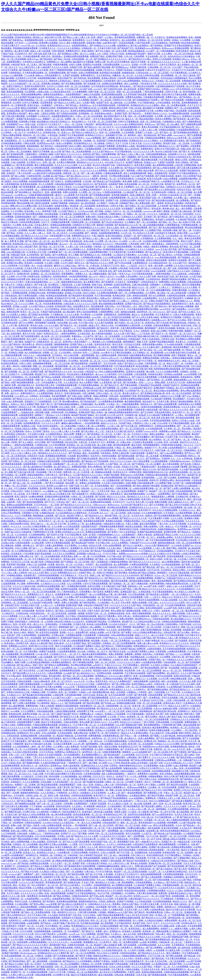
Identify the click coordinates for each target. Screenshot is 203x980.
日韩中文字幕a (117, 206)
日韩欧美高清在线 (148, 529)
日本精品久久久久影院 (132, 217)
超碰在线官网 (13, 312)
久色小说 (128, 56)
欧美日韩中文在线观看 (186, 353)
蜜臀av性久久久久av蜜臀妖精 (25, 847)
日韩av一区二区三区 (174, 912)
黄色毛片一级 (142, 540)
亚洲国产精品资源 (60, 219)
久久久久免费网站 (120, 543)
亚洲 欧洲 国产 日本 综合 (70, 915)
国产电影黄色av (16, 40)
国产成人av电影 (18, 176)
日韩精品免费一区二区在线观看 (86, 222)
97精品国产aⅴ (91, 372)
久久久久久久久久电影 (190, 535)
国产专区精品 (75, 453)
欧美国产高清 (57, 866)
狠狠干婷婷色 (185, 733)
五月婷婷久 (57, 355)
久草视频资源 (147, 238)
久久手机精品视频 (143, 901)
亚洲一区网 (151, 195)
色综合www (150, 124)
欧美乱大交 (79, 888)
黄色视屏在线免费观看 (125, 37)
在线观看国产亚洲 (128, 396)
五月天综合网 (110, 363)
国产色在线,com (108, 703)
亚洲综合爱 (24, 325)
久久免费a (178, 198)
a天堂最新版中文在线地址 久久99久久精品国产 (56, 630)
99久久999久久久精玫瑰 (12, 268)
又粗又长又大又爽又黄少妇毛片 (120, 431)
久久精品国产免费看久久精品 (31, 418)
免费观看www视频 (168, 431)
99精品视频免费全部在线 (141, 355)
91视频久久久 (35, 833)
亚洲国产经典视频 (90, 877)
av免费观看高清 (140, 263)
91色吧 (130, 695)
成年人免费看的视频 (20, 842)
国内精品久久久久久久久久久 (90, 162)
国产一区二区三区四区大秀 (161, 752)
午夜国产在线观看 (166, 162)
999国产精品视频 (112, 475)
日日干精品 (71, 616)
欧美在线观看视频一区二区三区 (88, 814)
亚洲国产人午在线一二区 (147, 132)
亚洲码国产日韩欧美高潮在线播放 (113, 141)
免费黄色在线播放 (134, 97)
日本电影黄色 (110, 81)
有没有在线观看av (79, 268)
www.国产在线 (171, 608)
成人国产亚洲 (37, 562)
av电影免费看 (33, 923)
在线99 (38, 388)
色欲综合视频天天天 (72, 812)
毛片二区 (108, 855)
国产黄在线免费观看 (150, 668)
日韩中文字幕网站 (123, 820)
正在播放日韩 (182, 497)
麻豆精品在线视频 (132, 817)
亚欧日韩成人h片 (35, 287)
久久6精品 (83, 545)
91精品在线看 (152, 410)
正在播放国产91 (45, 958)
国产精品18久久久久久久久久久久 (145, 562)
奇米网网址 (153, 942)
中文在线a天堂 (72, 89)
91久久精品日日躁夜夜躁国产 (184, 665)
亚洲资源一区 (149, 931)
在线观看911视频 (127, 537)
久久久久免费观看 (10, 616)
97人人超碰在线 (180, 274)
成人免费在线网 (143, 203)
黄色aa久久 (32, 717)
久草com (192, 806)
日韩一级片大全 (74, 238)
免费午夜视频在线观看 (30, 684)
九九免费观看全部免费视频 (111, 401)
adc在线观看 (137, 189)
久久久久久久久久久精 (23, 934)
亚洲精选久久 (125, 377)
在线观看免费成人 (80, 45)
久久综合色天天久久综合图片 (70, 149)
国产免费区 (127, 632)
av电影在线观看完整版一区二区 (148, 488)
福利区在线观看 (42, 203)
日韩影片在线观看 (31, 369)
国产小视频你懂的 (182, 858)
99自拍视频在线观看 (161, 771)
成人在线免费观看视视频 (79, 641)
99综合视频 (63, 323)
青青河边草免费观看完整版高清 (175, 831)
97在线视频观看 (90, 510)
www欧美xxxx (21, 195)
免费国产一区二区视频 (25, 785)
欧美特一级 (102, 412)
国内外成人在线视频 (104, 812)
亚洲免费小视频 (170, 230)
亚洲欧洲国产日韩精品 (164, 388)
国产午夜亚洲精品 (180, 494)
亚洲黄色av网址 (167, 480)
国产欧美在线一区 (13, 540)
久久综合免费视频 (27, 730)
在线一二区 (75, 839)
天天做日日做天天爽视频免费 (62, 730)
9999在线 (39, 439)
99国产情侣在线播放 (40, 950)
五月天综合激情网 (117, 695)
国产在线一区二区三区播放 (98, 649)
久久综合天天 (186, 828)
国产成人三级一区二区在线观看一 (29, 483)
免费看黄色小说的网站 (148, 774)
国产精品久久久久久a (114, 570)
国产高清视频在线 (89, 958)
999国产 (162, 586)
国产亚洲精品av (153, 458)
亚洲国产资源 (79, 863)
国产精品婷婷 (46, 59)
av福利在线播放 (154, 649)
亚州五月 (59, 393)
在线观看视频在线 (102, 885)
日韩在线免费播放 (162, 325)
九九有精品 (155, 564)
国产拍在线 (91, 499)
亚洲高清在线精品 (23, 37)
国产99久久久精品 (187, 312)
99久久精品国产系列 (29, 247)
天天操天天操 (74, 478)
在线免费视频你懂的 (99, 252)
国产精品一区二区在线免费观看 (77, 151)
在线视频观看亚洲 (32, 423)
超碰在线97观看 (170, 708)
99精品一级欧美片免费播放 (156, 247)
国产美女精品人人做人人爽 (166, 638)
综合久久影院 (121, 744)
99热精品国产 (135, 339)
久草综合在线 (142, 73)
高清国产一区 (130, 236)
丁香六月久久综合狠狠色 (44, 757)
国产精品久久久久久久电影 (148, 937)
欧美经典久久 (101, 287)
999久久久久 (29, 355)
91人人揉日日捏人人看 (30, 67)
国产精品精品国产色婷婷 (83, 543)
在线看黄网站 (165, 494)
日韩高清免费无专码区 (19, 524)
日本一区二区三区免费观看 (72, 217)
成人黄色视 (24, 570)
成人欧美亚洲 (130, 89)
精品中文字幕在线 (190, 850)
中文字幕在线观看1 (136, 714)
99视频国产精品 (127, 203)
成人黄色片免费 (22, 51)
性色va (29, 431)
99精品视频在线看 (179, 679)
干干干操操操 (36, 806)
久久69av (5, 75)
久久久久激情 (85, 165)
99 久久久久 (16, 526)
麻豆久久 (136, 314)
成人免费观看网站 (151, 929)
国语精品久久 (119, 298)
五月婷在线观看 (65, 733)
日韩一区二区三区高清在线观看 (110, 833)
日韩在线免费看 (155, 695)
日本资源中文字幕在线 (166, 233)
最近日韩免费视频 (148, 524)
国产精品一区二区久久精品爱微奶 (78, 676)
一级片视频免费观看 (87, 540)
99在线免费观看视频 (78, 276)
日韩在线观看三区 (186, 907)
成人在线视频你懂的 (47, 187)
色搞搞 (26, 768)
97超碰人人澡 (85, 692)
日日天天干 (80, 260)
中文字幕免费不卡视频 (159, 518)
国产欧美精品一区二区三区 (100, 434)
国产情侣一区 (166, 132)
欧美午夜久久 (148, 257)
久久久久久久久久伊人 (59, 942)
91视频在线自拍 (47, 513)
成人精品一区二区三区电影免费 (172, 293)
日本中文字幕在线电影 (179, 573)
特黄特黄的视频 (180, 290)
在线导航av (166, 358)
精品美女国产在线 (166, 276)
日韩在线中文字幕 (187, 708)
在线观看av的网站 (165, 537)
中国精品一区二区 (64, 888)
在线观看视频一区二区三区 (119, 706)
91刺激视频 (167, 198)
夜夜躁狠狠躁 (33, 146)
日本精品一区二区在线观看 (168, 81)
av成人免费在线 (72, 747)
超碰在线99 (74, 203)
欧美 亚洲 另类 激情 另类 (163, 418)
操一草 (40, 111)
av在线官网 (42, 730)
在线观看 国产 (96, 363)
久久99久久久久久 (166, 646)
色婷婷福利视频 (98, 589)
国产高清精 (101, 497)
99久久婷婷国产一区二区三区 (45, 885)
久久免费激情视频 (45, 393)
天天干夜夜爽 (33, 494)
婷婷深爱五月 (68, 377)
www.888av (195, 831)
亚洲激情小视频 (192, 518)
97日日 (54, 573)
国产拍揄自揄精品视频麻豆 (67, 404)
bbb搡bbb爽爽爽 (36, 497)
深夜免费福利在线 (146, 934)
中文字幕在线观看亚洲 (125, 366)
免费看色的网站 (24, 725)
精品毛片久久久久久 (190, 442)
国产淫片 (153, 228)
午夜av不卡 (10, 285)
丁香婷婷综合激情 (51, 833)
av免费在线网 (170, 948)
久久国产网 (195, 583)
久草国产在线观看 (71, 75)
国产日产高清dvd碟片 (108, 537)
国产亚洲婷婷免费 (15, 154)
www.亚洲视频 (145, 548)
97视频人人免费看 (157, 785)
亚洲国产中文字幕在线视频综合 (179, 45)
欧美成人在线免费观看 (97, 624)
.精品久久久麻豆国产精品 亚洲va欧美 (47, 643)
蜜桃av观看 (160, 382)
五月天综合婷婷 (9, 681)
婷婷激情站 (69, 200)
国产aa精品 (190, 755)
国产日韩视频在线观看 (100, 195)
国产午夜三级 (41, 285)
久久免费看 (185, 40)
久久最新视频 (17, 75)
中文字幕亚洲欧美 (73, 535)
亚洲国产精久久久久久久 (190, 787)
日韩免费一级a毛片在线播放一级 (93, 790)
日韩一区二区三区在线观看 (150, 703)
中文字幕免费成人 (76, 499)
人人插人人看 (159, 548)
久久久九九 (152, 214)
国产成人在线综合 (51, 260)
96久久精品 (65, 407)
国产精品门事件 (193, 657)
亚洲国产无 (10, 866)
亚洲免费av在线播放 (49, 43)
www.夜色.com (22, 396)
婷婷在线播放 (55, 738)
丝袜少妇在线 (134, 513)
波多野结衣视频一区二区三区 (36, 714)
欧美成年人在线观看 (165, 219)
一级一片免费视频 (141, 736)
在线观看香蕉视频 (10, 556)
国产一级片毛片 (50, 627)
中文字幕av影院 (14, 676)
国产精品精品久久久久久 (38, 219)
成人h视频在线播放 (98, 274)
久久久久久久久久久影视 (86, 304)
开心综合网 (89, 320)
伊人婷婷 (99, 749)
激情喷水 (9, 51)
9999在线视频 (8, 37)
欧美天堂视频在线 (104, 369)
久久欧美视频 (128, 755)
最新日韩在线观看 (27, 298)
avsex (3, 635)
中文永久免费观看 (55, 469)
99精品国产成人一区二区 (59, 779)
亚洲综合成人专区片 (173, 703)
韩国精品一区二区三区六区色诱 (173, 741)
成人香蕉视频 (107, 923)
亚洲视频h (81, 554)
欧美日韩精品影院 (154, 608)
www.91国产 (194, 233)
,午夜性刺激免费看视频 (21, 410)
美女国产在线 (139, 923)
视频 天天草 (143, 342)
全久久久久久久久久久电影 (26, 290)
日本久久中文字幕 (57, 972)
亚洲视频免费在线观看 (70, 670)
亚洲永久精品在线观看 (157, 260)
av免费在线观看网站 (38, 942)
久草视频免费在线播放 (91, 257)
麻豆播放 (55, 450)
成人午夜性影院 (9, 722)
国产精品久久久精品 (14, 964)
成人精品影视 (194, 548)
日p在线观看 (76, 942)
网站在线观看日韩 (26, 203)
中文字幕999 (61, 358)
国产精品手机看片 (80, 779)
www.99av (17, 369)
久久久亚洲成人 (48, 793)
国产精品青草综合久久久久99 (59, 372)
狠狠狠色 (127, 752)
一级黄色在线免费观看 (23, 445)
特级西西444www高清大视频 (156, 747)
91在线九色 (83, 668)
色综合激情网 (100, 717)
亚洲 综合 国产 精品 (20, 458)
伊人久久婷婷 (142, 420)
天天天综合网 (102, 198)
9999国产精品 (125, 423)
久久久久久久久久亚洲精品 (57, 268)
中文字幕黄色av (194, 651)
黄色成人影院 (70, 559)
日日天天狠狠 (26, 931)
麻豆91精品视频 (106, 975)
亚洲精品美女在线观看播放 (94, 619)
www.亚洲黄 (51, 904)
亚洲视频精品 (167, 456)
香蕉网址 (117, 904)
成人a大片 (94, 276)
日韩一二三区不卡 (153, 597)
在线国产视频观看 (60, 203)
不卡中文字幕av (110, 554)
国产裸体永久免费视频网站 (57, 665)
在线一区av (83, 785)
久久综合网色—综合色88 (70, 353)
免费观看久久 (53, 62)
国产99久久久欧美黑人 (133, 545)
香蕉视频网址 (68, 274)
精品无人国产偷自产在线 (171, 717)
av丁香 (176, 817)
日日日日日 (48, 798)
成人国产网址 (194, 119)
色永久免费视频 (20, 181)
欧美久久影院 (185, 608)
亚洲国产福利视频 (10, 953)
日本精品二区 (60, 855)
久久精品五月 (44, 116)
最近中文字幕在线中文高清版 (38, 744)
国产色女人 (196, 899)
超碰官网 (183, 548)
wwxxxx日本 (69, 687)
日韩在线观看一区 (182, 700)
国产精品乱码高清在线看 (80, 448)
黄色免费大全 (29, 344)
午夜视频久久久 (182, 899)
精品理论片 (38, 192)
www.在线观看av (137, 798)
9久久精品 (78, 157)
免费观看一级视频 (133, 654)
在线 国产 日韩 (14, 635)
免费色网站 (164, 282)
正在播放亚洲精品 (138, 795)
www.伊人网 (79, 744)
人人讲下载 (12, 325)
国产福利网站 (193, 915)
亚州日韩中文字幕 (28, 687)
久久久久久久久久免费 (12, 719)
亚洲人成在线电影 (72, 766)
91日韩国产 (12, 839)
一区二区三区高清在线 (56, 613)
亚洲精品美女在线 (37, 293)
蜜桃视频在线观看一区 (67, 410)
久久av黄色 (114, 722)
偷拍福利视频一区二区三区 (68, 366)
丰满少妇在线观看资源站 (37, 282)
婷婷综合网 (57, 420)
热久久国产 (32, 339)
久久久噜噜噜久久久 (77, 249)
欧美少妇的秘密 (72, 347)
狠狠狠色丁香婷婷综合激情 (21, 81)
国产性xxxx (190, 453)
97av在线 (149, 502)
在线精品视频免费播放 (137, 78)
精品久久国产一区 (175, 363)
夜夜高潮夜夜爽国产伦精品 (35, 676)
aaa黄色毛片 (7, 97)
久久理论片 (74, 793)
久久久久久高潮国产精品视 (129, 469)
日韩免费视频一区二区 (155, 363)
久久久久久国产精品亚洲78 (171, 298)
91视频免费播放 (112, 749)
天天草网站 (135, 839)
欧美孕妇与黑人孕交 (46, 385)
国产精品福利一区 (106, 380)
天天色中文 (106, 260)
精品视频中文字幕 (180, 771)
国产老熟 (148, 369)
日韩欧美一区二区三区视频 (180, 192)
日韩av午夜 (126, 287)
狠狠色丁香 (33, 632)
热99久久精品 (20, 632)
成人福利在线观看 (74, 521)
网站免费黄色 (51, 689)
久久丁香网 (144, 910)
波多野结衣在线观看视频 (139, 814)
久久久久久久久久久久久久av (117, 189)
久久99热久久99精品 (160, 665)
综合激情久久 (13, 907)
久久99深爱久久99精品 (17, 314)
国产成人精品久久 (154, 252)
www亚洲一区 (7, 551)
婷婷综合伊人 (191, 882)
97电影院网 (167, 725)
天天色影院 (19, 795)
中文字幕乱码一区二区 (19, 798)
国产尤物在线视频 (132, 257)
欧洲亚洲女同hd (95, 249)
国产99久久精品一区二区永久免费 (111, 51)
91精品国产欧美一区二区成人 (24, 65)
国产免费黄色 (82, 480)
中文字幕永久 (57, 771)
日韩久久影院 (26, 363)
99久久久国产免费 (148, 276)
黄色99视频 (54, 776)
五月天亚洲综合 (52, 309)
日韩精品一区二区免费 (91, 964)
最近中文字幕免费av (107, 616)
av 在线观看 (159, 950)
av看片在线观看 (143, 771)
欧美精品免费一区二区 (173, 852)
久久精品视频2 (22, 904)
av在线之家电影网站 (191, 554)
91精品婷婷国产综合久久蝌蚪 (68, 146)
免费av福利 (91, 217)
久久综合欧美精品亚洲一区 (114, 950)
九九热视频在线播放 (83, 418)
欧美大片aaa (33, 59)
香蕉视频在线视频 (63, 760)
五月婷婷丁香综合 (41, 431)
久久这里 (40, 926)
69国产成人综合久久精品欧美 (18, 532)
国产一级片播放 (16, 342)
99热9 (27, 491)
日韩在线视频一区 (47, 736)
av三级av (109, 37)
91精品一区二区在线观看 (83, 497)
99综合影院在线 (37, 613)
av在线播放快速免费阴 (152, 662)
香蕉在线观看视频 (15, 92)
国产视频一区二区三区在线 (23, 641)
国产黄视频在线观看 (158, 975)
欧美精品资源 (119, 295)
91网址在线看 (30, 143)
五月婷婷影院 (131, 869)
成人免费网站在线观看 (122, 885)
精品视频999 (43, 122)
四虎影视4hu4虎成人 (104, 113)
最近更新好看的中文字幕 (115, 116)
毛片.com (101, 880)
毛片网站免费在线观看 (119, 176)
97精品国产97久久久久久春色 (99, 809)
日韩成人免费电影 (43, 937)
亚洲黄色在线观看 (69, 589)
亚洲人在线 (30, 124)
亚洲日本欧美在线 (182, 676)
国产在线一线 (126, 926)
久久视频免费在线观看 (62, 157)
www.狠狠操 (119, 219)
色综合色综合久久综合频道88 (181, 56)
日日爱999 (197, 461)
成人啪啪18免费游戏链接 (64, 861)
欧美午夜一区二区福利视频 (145, 706)
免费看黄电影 (32, 706)
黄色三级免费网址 (135, 448)
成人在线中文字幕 (187, 222)
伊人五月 (115, 603)
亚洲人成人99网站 (159, 331)
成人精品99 (88, 168)
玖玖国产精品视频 (89, 747)
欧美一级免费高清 (30, 896)
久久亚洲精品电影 (160, 964)
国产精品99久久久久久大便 (110, 708)
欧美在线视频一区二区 (12, 651)
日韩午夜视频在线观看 (110, 877)
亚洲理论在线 (70, 719)
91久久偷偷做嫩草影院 (161, 290)
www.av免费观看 (94, 138)
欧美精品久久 (66, 725)
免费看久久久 (82, 274)
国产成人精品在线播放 (31, 627)
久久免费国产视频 (164, 483)
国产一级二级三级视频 (92, 173)
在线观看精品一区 (13, 141)
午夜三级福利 (60, 249)
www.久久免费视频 (40, 480)
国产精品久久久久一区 (115, 578)
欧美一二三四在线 (91, 353)
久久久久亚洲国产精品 (76, 643)
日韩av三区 (32, 564)
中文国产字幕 (172, 437)
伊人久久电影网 (46, 184)
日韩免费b (68, 804)
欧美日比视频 (94, 586)
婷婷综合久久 (147, 404)
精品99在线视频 (183, 480)
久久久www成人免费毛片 (121, 676)
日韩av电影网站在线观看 (123, 635)
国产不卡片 (50, 502)
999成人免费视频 (178, 282)
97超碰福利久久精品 (172, 122)
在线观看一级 (191, 852)
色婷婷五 (78, 948)
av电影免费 (58, 695)
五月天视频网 (99, 948)
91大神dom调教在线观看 (173, 521)
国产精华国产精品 (96, 391)
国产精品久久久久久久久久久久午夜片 (31, 945)
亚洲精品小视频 (16, 353)
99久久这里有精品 (128, 532)
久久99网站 (177, 730)
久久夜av (90, 681)
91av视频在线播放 (10, 730)
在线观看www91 (159, 320)
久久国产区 (89, 336)
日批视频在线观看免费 (154, 97)
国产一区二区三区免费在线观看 (73, 252)
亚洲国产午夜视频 (125, 901)
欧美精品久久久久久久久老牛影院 (97, 290)
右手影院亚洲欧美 (126, 179)
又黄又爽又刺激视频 (88, 912)
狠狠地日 (42, 831)
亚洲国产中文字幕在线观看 (72, 135)
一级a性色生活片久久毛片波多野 (108, 891)
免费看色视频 (195, 94)
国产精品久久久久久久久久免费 (137, 556)
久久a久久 (126, 65)
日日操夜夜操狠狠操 (162, 901)
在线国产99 (30, 342)
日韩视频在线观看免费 (67, 385)
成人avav (63, 244)
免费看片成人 (172, 97)
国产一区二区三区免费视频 (19, 649)
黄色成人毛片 (27, 630)
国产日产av (110, 469)
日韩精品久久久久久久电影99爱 (185, 719)
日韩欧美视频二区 (124, 488)
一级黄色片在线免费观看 (132, 597)
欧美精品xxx (86, 105)
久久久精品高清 (71, 382)
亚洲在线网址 (52, 624)
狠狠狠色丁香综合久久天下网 (22, 407)
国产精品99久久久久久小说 (177, 695)
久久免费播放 (66, 418)
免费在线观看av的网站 (153, 344)
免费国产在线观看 (48, 651)
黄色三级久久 (37, 524)
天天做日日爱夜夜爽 (63, 744)
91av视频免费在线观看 (179, 113)
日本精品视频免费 (32, 56)
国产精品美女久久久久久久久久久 (76, 505)
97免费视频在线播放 (156, 891)
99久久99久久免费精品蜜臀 (165, 510)
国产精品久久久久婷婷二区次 (68, 103)
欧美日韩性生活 (47, 817)
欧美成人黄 (102, 695)
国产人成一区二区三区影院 (50, 804)
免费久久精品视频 (70, 603)
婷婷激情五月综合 (13, 260)
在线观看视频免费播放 (109, 233)
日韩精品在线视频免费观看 (174, 622)
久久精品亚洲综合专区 (61, 92)
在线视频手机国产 (90, 526)
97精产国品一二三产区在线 (138, 334)
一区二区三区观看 (79, 929)
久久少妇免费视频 (180, 967)
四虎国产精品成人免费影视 (133, 649)
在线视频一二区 (86, 741)
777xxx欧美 (29, 75)
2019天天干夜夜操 (10, 70)
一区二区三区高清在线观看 (178, 434)
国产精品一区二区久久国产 (47, 660)
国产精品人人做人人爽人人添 (76, 37)
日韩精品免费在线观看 (49, 907)
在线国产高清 (103, 103)
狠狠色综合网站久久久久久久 (107, 956)
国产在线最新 (181, 641)
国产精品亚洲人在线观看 (158, 594)
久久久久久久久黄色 (51, 423)
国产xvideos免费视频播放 (129, 81)
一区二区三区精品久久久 (80, 244)
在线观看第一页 (59, 931)
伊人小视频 (74, 255)
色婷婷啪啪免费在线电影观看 (167, 369)
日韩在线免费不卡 (111, 823)
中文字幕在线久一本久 (127, 306)
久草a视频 (109, 874)
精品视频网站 (128, 882)
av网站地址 (44, 698)
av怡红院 (179, 165)
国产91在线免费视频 (107, 437)
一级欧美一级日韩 (99, 176)
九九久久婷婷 (164, 945)
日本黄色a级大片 (189, 923)
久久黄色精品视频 (31, 141)
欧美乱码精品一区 (89, 301)
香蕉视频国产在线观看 (46, 323)
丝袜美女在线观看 (189, 668)
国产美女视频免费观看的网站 (168, 516)
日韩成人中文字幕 (130, 467)
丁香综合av (49, 415)
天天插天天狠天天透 (30, 605)
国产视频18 (175, 206)
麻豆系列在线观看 (120, 581)
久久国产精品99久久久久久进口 (88, 475)
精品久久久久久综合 (117, 497)
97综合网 (121, 78)
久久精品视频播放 (69, 776)
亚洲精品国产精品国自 (96, 622)
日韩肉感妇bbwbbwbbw (180, 461)
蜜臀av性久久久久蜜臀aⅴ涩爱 (24, 206)
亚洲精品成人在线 (25, 977)
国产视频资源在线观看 (12, 464)
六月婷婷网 (12, 100)
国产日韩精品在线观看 (67, 113)
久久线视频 (147, 325)
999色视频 (84, 700)
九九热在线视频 (77, 233)
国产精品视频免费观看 (98, 698)
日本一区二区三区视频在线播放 (140, 687)
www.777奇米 (114, 763)
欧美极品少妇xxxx (181, 59)
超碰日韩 (49, 111)
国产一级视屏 (158, 203)
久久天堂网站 (17, 211)
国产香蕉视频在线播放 (134, 939)
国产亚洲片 (113, 532)
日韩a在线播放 (106, 744)
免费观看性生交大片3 (68, 573)
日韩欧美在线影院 (33, 823)
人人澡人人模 (113, 426)
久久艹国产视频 (79, 833)
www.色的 (96, 317)
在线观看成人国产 (117, 170)
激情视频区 (161, 809)
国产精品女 (46, 923)
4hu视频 (46, 176)
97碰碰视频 (59, 768)
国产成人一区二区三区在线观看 (171, 567)
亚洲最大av (195, 497)
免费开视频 (46, 939)
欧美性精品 (10, 434)
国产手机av (126, 736)
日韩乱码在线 (90, 331)
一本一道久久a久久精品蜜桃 (88, 823)
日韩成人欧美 (15, 763)
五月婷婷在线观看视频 (85, 708)
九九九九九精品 (64, 757)
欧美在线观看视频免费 (151, 874)
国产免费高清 (147, 575)
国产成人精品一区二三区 (151, 350)
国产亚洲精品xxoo (120, 67)
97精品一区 (120, 448)
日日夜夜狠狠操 (151, 766)
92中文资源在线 (183, 89)
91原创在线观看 (23, 543)
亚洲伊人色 (14, 89)
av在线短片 (12, 619)
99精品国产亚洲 (18, 255)
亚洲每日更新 (136, 472)
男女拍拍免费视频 (193, 228)
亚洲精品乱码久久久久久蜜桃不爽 (54, 953)
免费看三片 (81, 434)
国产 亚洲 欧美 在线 (130, 749)
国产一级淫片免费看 (50, 141)
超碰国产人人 (69, 328)
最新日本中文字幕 (40, 279)
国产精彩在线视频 (32, 787)
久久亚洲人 (77, 806)
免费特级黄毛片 (88, 75)
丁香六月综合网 (24, 173)
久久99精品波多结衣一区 (160, 263)
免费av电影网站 (127, 619)
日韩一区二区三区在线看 (66, 967)
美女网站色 (54, 285)
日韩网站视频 (190, 165)
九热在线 (31, 771)
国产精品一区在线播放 (57, 969)
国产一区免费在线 (152, 698)
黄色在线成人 (126, 86)
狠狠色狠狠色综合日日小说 (156, 472)
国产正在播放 (170, 478)
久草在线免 (53, 135)
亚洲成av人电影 (100, 910)
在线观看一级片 (151, 804)
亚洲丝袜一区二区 (185, 328)
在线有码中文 (15, 920)
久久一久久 (176, 458)
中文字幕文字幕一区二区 (85, 725)
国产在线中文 (57, 181)
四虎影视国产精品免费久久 (102, 309)
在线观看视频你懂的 (47, 78)
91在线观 (88, 948)
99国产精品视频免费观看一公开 (26, 382)
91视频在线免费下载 (73, 858)
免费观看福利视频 (17, 717)
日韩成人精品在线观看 (33, 448)
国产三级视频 (37, 130)
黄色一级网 (45, 450)
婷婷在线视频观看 (92, 858)
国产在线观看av (180, 309)
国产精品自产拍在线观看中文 (136, 861)
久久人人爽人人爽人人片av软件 (34, 616)
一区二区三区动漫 (62, 363)
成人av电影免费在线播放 (107, 429)
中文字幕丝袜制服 (103, 295)
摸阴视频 (131, 170)
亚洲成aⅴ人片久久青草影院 (17, 529)
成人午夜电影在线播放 (102, 334)
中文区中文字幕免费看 (71, 660)
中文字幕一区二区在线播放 (160, 858)
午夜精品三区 (37, 689)
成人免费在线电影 (94, 524)
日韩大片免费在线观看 (184, 314)
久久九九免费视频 (31, 782)
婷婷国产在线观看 (29, 89)
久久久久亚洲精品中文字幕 (77, 771)
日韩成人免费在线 (107, 901)
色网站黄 (88, 396)
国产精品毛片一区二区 (50, 891)
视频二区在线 (116, 790)
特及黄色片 (95, 852)
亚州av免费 (67, 429)
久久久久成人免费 (188, 681)
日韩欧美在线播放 (124, 646)
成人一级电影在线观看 (46, 189)
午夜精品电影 (104, 635)
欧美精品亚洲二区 (158, 157)
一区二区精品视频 (19, 328)
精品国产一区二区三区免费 (162, 491)
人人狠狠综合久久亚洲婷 (18, 179)
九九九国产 (177, 67)
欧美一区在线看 (171, 442)
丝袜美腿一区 (43, 771)
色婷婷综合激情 (155, 374)
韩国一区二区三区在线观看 (129, 92)
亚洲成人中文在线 (73, 293)
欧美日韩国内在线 (155, 855)
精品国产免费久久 (75, 516)
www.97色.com (28, 45)
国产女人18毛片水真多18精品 (146, 317)
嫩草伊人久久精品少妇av (66, 266)
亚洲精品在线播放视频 (61, 225)
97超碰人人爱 (84, 426)
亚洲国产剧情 (46, 488)
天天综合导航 (161, 961)
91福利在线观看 (138, 453)
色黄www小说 (72, 828)
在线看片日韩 (118, 961)
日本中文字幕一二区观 (161, 700)
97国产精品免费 (143, 43)
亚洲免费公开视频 (28, 122)
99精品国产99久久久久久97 (92, 279)
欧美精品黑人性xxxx (22, 244)
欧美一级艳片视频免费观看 (139, 613)
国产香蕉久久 (66, 475)
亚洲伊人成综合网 (121, 453)
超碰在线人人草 (9, 418)
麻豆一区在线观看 (91, 453)
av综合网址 (63, 934)
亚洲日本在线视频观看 (84, 70)
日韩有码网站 (172, 624)
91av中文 (131, 502)
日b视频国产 (47, 105)
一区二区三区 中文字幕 (56, 524)
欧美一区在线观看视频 (144, 676)
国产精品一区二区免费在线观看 (110, 559)
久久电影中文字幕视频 (191, 950)
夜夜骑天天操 (37, 127)
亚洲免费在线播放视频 (53, 388)
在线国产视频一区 (119, 347)
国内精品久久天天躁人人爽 (108, 882)
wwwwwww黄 (149, 211)
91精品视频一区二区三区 (160, 67)
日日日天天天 (106, 219)
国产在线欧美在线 (72, 882)
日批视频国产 (57, 168)
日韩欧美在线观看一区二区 (80, 945)
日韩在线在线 (11, 295)
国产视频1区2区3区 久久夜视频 (93, 108)
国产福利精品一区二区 (191, 779)
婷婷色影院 (123, 355)
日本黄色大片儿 (35, 132)
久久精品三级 (104, 687)
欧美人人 (39, 309)
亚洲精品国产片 (150, 888)
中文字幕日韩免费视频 (176, 958)
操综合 (192, 747)
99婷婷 (91, 833)
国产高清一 (113, 274)
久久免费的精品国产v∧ (26, 551)
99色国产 (90, 564)
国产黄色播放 (121, 573)
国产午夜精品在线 (120, 839)
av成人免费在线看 (15, 401)
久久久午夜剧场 (63, 415)
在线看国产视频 (116, 184)
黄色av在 (98, 741)
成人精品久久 (131, 738)
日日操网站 (130, 893)
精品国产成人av (191, 793)
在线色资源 (155, 681)
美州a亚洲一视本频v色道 (163, 209)
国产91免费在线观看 (28, 295)
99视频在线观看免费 (61, 222)
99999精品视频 (51, 214)
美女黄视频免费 (24, 331)
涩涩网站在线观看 (126, 458)
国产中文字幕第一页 (148, 361)
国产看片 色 (185, 151)
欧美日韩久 (43, 551)
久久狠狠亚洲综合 (54, 434)
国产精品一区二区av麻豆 (168, 124)
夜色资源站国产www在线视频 (152, 823)
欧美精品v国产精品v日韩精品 (142, 573)
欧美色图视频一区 (192, 92)
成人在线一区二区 (193, 507)
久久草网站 (151, 293)
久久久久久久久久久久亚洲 (108, 209)
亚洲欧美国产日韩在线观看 (116, 964)
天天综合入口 (187, 181)
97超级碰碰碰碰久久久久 (109, 535)
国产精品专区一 (136, 113)
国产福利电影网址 (88, 603)
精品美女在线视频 (32, 719)
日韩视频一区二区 (161, 782)
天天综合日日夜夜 (133, 344)
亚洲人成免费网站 (147, 738)
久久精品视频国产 (80, 594)
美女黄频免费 (157, 353)
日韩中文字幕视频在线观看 (58, 543)
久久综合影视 (51, 40)
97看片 (157, 611)
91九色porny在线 (86, 211)
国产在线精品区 (194, 141)
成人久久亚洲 (158, 635)
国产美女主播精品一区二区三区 (32, 801)
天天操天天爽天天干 (11, 45)
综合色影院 (188, 214)
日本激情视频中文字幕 (169, 241)
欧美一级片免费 (156, 266)
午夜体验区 (160, 654)
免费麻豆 (9, 828)
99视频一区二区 (50, 353)
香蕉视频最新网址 (152, 445)
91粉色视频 (194, 600)
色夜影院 (145, 331)
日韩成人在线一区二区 (36, 795)
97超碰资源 (139, 410)
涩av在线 (82, 651)
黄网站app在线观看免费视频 (20, 505)
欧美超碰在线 (76, 241)
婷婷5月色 (46, 56)
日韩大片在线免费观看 (15, 600)
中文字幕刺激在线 (124, 151)
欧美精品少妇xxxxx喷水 (57, 97)
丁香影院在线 (66, 285)
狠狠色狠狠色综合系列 (72, 282)
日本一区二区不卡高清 (151, 839)
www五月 (98, 89)
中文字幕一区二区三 (146, 537)
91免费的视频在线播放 (28, 698)
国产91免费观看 (195, 135)
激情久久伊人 (195, 782)
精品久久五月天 (120, 260)
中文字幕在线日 (60, 437)
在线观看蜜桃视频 (42, 931)
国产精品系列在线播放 (23, 836)
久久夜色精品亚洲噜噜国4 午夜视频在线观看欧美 (49, 662)
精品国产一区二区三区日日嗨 (173, 836)
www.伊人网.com (48, 494)
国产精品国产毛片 (126, 48)
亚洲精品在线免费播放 (177, 37)
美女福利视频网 (59, 396)
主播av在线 (181, 926)
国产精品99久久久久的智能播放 (78, 961)
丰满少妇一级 (170, 559)
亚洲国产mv (188, 545)
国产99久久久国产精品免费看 (76, 842)
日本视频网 (31, 116)
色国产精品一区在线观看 (176, 111)
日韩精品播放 (87, 404)
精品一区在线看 (118, 692)
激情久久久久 (101, 399)
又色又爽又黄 (118, 969)
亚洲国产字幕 (162, 301)
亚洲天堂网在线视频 (27, 657)
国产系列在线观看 (132, 478)
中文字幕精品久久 (147, 551)
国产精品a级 (190, 956)
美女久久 (50, 594)
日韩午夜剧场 (58, 51)
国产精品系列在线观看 (168, 469)
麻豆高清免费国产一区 (184, 347)
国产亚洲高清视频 (17, 923)
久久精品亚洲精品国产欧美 (53, 763)
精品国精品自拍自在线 (147, 146)
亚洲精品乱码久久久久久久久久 (144, 507)
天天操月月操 (157, 184)
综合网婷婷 (18, 823)
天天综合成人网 (89, 839)
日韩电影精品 (15, 73)
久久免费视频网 (80, 92)
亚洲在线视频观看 (176, 556)
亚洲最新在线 (141, 852)
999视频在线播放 (15, 575)
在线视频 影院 (161, 173)
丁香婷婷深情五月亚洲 (128, 529)
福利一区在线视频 (170, 681)
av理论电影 (123, 268)
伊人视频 (9, 472)
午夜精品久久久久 (41, 228)
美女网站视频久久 (21, 689)
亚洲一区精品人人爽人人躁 (102, 785)
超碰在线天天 (180, 499)
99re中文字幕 (137, 369)
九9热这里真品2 (136, 741)
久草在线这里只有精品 (97, 863)
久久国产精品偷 (168, 736)
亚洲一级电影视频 (53, 192)
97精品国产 (10, 119)
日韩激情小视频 (46, 154)
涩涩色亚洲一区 (54, 842)
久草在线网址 (132, 276)
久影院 (105, 54)
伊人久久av (60, 817)
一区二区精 (54, 505)
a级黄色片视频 (181, 929)
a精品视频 (92, 600)
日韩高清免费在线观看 (30, 222)
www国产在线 (150, 586)
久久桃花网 (36, 570)
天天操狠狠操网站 (37, 535)
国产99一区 (84, 266)
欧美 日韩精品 (182, 162)
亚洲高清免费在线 (122, 285)
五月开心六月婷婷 (55, 86)
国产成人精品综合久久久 (84, 673)
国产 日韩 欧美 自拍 (103, 271)
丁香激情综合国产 (148, 467)
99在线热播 (141, 858)
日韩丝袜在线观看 (161, 619)
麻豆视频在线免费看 (73, 331)
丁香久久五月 (85, 630)
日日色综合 (84, 410)
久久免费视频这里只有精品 (172, 141)
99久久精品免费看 (142, 461)
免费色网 (163, 893)
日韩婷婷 (166, 458)
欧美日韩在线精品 (114, 236)
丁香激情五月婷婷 (47, 108)
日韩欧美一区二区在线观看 (90, 719)
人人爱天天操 (68, 891)
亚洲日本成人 (34, 105)
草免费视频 (33, 488)
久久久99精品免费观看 (134, 279)
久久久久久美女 (189, 407)
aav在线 (143, 942)
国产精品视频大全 (23, 192)
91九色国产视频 (16, 937)
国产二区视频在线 (100, 562)
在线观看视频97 (31, 464)
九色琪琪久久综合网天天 (34, 62)
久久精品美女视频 (79, 869)
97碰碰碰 (189, 298)
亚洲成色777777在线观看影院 (38, 401)
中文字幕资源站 (105, 600)
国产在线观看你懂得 (31, 336)
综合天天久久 (58, 271)
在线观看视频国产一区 (12, 787)
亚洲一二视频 (78, 407)
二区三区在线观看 (177, 961)
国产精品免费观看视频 (15, 507)
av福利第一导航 (14, 502)
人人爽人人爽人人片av (74, 339)
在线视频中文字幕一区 (116, 135)
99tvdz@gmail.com (28, 953)
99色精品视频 (28, 611)
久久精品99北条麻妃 (154, 920)
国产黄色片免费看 (90, 478)
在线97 (12, 238)
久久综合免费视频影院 (92, 81)
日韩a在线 (56, 429)
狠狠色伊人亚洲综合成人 (61, 81)
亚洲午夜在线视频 (43, 554)
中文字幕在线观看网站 (179, 975)
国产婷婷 (106, 611)
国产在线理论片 (113, 733)
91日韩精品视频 (150, 241)
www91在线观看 (159, 271)
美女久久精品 (113, 228)
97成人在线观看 (18, 162)
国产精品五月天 (112, 385)
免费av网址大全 (26, 556)
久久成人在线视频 (169, 600)
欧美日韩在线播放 (127, 850)
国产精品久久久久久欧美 (62, 708)
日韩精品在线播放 (167, 130)
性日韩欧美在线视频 (90, 923)
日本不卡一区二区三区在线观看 (128, 211)
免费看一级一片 (72, 119)
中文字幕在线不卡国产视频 (114, 586)
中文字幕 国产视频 (74, 320)
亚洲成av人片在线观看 (115, 714)
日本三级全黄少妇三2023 (66, 798)
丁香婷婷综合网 (108, 111)
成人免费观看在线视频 (163, 165)
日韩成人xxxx (168, 89)
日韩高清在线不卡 (125, 165)
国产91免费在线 (60, 255)
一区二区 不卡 (20, 132)
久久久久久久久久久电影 (164, 757)
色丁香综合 (187, 350)
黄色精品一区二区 (108, 179)
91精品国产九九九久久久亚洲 (55, 67)
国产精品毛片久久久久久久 (14, 594)
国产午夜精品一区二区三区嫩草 (147, 464)
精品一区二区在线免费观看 (124, 491)
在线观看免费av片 (81, 214)
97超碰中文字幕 (59, 641)
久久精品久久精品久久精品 (52, 872)
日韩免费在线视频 (111, 65)
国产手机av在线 (97, 896)
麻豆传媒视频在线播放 (135, 494)
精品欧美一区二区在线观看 (83, 206)
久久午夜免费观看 (57, 445)
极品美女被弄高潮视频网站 (95, 654)
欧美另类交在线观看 (49, 632)
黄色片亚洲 (118, 344)
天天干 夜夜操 (72, 271)
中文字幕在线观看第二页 (137, 559)
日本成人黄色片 (42, 225)
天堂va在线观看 (49, 733)
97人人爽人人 (123, 301)
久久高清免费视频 (106, 725)
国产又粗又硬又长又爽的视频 (15, 806)
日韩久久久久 (20, 138)
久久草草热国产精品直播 (135, 94)
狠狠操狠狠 (10, 127)
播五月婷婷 (137, 445)
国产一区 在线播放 (75, 872)
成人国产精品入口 (173, 116)
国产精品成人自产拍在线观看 (95, 461)
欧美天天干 (153, 65)
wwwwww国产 (15, 874)
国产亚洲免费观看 (28, 187)
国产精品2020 (161, 306)
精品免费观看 (94, 78)
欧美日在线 (186, 325)
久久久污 (140, 458)
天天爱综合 (145, 700)
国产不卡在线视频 (191, 738)
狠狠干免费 (20, 662)
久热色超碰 (134, 244)
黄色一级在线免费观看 (162, 581)
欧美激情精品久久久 (68, 100)
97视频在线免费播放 (119, 562)
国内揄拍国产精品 (58, 945)
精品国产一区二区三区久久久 (183, 334)
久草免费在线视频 (92, 774)
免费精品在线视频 (151, 358)
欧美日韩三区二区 (192, 804)
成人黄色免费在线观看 (62, 814)
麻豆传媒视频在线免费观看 (111, 304)
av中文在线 (84, 551)
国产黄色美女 (47, 146)
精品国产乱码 (144, 200)
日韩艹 (136, 668)
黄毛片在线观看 (57, 616)
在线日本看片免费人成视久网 (95, 689)
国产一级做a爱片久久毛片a (148, 842)
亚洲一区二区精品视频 (110, 132)
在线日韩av (148, 654)
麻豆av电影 (34, 113)
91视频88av (132, 692)
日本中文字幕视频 (31, 103)
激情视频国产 (151, 328)
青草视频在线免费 (54, 882)
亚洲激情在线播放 (78, 391)
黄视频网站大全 (91, 942)
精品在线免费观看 (29, 907)
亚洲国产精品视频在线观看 (162, 342)
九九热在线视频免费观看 (45, 649)
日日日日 (49, 448)
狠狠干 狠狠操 (163, 211)
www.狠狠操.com (50, 491)
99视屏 (57, 603)
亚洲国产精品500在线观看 (111, 888)
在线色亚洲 (84, 589)
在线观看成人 (159, 244)
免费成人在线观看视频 (90, 483)
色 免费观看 (89, 806)
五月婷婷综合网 (159, 192)
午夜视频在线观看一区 (191, 225)
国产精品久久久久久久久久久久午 (28, 399)
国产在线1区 (56, 339)
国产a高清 (86, 119)
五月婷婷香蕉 (33, 255)
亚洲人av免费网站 (65, 143)
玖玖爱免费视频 (36, 160)
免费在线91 (138, 820)
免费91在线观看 (70, 192)
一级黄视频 (19, 828)
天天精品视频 (66, 624)
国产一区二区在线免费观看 (187, 108)
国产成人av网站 (60, 600)
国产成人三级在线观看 (152, 877)
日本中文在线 (89, 695)
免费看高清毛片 (73, 51)
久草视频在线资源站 (171, 285)
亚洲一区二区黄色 (33, 964)
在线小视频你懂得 (117, 757)
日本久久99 (95, 480)
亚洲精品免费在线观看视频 (76, 56)
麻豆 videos (36, 798)
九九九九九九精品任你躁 (24, 586)
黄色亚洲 (40, 611)
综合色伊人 (96, 456)
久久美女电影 (72, 768)
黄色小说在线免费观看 (87, 312)
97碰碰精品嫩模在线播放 (108, 866)
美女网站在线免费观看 (118, 507)
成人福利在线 (117, 103)
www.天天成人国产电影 (167, 249)
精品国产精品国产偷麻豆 (83, 415)
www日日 (197, 608)
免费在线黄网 (171, 920)
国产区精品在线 (49, 787)
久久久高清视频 (74, 583)
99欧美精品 (65, 795)
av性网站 (159, 111)
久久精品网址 (104, 603)
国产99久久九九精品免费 (167, 170)
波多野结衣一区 (144, 312)
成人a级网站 (66, 62)
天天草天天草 (104, 491)
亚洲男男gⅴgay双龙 (46, 143)
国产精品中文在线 (118, 651)
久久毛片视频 (17, 939)
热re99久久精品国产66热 (167, 151)
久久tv (105, 361)
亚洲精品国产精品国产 (136, 54)
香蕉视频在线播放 (55, 293)
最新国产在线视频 (105, 225)
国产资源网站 (183, 146)
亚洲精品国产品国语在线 (42, 179)
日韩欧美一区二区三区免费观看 (138, 708)
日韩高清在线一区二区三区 (77, 469)
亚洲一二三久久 (146, 382)
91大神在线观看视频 (171, 564)
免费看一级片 (102, 931)
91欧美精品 (106, 453)
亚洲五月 (5, 741)
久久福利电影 (43, 812)
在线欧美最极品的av (167, 529)
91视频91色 (56, 812)
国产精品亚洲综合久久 (180, 689)
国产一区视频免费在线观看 (74, 586)
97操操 (28, 757)
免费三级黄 (101, 518)
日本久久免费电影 (99, 214)
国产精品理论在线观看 (177, 785)
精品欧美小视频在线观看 (49, 209)
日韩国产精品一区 (87, 573)
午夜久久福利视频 (112, 719)
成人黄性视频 (121, 594)
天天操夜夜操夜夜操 (57, 831)
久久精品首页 (28, 776)
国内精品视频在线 (137, 51)
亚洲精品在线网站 (43, 170)
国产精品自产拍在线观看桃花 (138, 168)
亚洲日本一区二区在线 (15, 494)
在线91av (15, 404)
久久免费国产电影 (153, 230)
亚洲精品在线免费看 (190, 385)
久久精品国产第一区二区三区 (137, 192)
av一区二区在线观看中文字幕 (140, 111)
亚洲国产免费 (37, 372)
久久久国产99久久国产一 (63, 698)
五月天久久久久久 (117, 439)
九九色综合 (41, 45)
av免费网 (168, 266)
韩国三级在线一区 (183, 904)
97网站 (139, 170)
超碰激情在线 (128, 73)
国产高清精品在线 (187, 249)
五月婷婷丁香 (150, 217)
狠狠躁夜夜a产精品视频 (18, 200)
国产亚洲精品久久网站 (68, 54)
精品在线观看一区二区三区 (50, 198)
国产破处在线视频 (172, 350)
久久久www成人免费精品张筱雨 (129, 124)
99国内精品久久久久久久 (100, 904)
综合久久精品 (89, 293)
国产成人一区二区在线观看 (108, 336)
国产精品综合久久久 (95, 516)
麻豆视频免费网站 (161, 727)
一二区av (31, 581)
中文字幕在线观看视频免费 (162, 540)
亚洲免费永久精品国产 (17, 113)
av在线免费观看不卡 (177, 448)
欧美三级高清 (21, 497)
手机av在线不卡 (127, 540)
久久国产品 (92, 130)
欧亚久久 (115, 649)
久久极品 (29, 937)
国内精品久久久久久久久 (139, 497)
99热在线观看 (121, 244)
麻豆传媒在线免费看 (115, 391)
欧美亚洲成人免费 (70, 556)
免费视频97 (155, 285)
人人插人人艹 (165, 287)
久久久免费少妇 (116, 168)
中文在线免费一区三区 (156, 56)
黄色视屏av (57, 56)
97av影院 (124, 241)
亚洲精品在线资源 (117, 613)
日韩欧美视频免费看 (112, 752)
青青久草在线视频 (150, 127)
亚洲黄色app (56, 766)
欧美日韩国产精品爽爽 (40, 668)
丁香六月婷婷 (148, 722)
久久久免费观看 (26, 358)
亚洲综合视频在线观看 (183, 358)
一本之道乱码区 (190, 730)
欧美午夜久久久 (12, 760)
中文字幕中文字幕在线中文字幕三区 (166, 755)
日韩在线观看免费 (146, 483)
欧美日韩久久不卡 (150, 499)
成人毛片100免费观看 (186, 388)
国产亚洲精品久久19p (90, 255)
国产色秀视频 (44, 641)
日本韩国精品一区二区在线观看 (26, 377)
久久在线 (159, 442)
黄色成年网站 (55, 676)
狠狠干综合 (97, 285)
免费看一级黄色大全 (76, 230)
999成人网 (113, 203)
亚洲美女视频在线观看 (160, 730)
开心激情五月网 (173, 950)
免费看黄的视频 (79, 467)
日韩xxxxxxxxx (100, 505)
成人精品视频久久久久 (181, 619)
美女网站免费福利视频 (81, 665)
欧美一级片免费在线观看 (136, 660)
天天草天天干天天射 (176, 382)
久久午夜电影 (101, 168)
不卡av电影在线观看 (174, 344)
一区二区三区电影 (118, 513)
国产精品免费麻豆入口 (135, 679)
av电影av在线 (43, 92)
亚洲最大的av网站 (15, 263)
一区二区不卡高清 (114, 279)
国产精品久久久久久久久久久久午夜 (21, 891)
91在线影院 (193, 342)
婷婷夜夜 (121, 111)
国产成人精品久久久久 (67, 741)
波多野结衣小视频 (85, 657)
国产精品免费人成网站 (35, 391)
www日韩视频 (190, 374)
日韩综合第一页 (36, 622)
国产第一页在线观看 (170, 668)
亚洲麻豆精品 (148, 219)
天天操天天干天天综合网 (183, 70)
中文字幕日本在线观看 (70, 619)
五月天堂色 (6, 586)
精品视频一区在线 (100, 641)
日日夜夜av (6, 445)
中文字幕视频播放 (26, 790)
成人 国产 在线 (170, 268)
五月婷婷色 (44, 820)
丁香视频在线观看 (19, 293)
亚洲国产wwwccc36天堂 (147, 431)
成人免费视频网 (121, 564)
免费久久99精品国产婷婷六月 (146, 181)
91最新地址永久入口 (47, 700)
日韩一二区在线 (9, 230)
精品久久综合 (108, 325)
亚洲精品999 (23, 733)
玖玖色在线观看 (169, 787)
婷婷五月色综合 (35, 518)
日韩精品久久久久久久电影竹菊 (181, 187)
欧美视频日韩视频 (75, 850)
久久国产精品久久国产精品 (119, 589)
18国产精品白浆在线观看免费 (111, 915)
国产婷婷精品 (157, 45)
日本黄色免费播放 (136, 252)
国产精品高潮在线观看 (48, 785)
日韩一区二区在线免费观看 (189, 543)
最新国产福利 (51, 160)
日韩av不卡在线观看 (114, 869)
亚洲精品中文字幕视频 (171, 317)
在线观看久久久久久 (177, 154)
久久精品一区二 (114, 404)
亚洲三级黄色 (88, 51)
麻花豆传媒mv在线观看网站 (166, 391)
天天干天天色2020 (126, 420)
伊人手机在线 (41, 358)
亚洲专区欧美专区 (103, 344)
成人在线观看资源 (83, 350)
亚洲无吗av (150, 323)
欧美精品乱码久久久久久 (59, 45)
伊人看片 (43, 920)
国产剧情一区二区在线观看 (121, 907)
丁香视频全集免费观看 (86, 687)
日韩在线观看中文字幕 (60, 236)
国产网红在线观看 (175, 956)
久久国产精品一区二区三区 (118, 464)
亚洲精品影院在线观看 (101, 502)
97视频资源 (62, 793)
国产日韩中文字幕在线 (64, 657)
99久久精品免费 (71, 355)
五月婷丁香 (179, 483)
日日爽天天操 (29, 812)
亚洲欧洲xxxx (135, 347)
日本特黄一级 (88, 472)
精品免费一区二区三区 (90, 361)
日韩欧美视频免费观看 (15, 339)
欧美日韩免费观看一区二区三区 (48, 331)
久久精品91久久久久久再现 (53, 583)
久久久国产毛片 (180, 263)
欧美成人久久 (30, 852)
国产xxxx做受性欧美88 (163, 814)
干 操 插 (99, 320)
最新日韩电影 (49, 410)
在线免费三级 (153, 831)
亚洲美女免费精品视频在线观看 (85, 111)
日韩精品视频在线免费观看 (120, 247)
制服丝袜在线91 (131, 768)
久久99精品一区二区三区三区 (137, 418)
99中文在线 (110, 608)
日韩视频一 (45, 429)
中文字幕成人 (140, 380)
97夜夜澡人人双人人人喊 (144, 423)
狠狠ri (151, 173)
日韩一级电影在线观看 (137, 295)
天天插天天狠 (41, 776)
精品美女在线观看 (134, 526)
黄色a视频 (127, 181)
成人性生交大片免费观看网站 (113, 972)
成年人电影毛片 (62, 548)
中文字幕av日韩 (86, 323)
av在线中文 (118, 660)
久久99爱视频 (64, 649)
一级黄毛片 (131, 774)
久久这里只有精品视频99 (113, 483)
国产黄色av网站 (37, 904)
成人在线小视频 (105, 445)
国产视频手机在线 (13, 812)
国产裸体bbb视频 (76, 578)
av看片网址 (93, 97)
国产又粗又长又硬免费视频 (145, 377)
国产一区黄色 (80, 847)
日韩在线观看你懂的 (71, 461)
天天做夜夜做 (66, 214)
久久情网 (159, 116)
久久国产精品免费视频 (48, 670)
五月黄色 (17, 103)
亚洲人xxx (66, 132)
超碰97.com (147, 825)
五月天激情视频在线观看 (104, 105)
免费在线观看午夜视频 (69, 689)
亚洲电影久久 (184, 711)
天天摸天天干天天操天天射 (188, 551)
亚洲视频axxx (102, 676)
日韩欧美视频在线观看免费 (71, 127)
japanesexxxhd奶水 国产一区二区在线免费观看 (112, 410)
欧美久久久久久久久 (11, 94)
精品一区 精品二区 (22, 885)
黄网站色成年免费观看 (12, 388)
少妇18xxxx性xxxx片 (110, 358)
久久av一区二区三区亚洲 (166, 575)
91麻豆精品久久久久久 (27, 521)
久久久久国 (119, 334)
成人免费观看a (183, 200)
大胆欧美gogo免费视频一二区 (169, 760)
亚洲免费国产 (134, 282)
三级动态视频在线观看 (65, 711)
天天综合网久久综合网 (186, 540)
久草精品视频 (28, 374)
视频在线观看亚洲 (10, 510)
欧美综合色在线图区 (175, 203)
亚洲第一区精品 (171, 40)
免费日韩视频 (161, 502)
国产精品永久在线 (119, 230)
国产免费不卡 (145, 757)
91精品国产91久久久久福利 (183, 684)
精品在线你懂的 (147, 119)
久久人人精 (93, 847)
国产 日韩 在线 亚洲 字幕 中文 (43, 54)
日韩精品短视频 (52, 562)
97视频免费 (18, 744)
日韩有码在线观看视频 (49, 575)
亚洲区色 (5, 611)
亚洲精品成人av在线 (92, 388)
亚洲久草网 (183, 233)
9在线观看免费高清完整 (16, 149)
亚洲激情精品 (184, 478)
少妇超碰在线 (23, 866)
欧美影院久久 (193, 649)
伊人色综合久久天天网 (143, 233)
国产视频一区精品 (103, 211)
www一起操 (85, 727)
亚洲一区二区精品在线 (151, 122)
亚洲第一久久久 (67, 632)
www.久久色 (79, 681)
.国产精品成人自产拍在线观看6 (107, 181)
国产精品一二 (172, 654)
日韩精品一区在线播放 (40, 396)
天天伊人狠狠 (13, 893)
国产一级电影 (91, 233)
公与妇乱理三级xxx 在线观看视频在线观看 (48, 567)
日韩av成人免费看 (71, 301)
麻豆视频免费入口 (194, 611)
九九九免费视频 (88, 934)
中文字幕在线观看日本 (170, 127)
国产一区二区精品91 (79, 627)
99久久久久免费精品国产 (121, 681)
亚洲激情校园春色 (23, 217)
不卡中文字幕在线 (104, 872)
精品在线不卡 (149, 401)
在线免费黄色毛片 (180, 304)
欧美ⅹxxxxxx (168, 48)
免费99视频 (121, 407)
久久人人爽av (172, 768)
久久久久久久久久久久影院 (172, 603)
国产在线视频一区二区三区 (17, 372)
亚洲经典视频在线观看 (112, 94)
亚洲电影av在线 (61, 488)
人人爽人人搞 (114, 793)
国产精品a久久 (184, 431)
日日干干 (16, 170)
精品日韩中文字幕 (53, 37)
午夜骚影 (19, 347)
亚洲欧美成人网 (22, 130)
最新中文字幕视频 (41, 151)
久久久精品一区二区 (147, 255)
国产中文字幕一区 (140, 290)
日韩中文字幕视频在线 (129, 122)
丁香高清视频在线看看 (154, 92)
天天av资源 (162, 423)
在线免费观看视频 (70, 518)
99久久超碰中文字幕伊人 (73, 138)
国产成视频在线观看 (132, 611)
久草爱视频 (60, 605)
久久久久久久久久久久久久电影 (173, 84)
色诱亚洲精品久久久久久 (145, 646)
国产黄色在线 (182, 276)
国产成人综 (113, 619)
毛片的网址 (74, 361)
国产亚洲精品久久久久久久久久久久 (111, 59)
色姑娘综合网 (61, 448)
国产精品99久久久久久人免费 (100, 263)
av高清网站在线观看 (147, 945)
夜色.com (102, 801)
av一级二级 (85, 556)
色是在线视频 (155, 852)
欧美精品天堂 (101, 439)
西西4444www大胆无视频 (132, 475)
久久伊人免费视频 (139, 776)
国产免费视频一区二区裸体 (115, 388)
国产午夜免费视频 (55, 442)
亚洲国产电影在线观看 (136, 570)
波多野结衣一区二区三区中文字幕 (107, 738)
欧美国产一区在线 (53, 507)
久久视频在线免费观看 (37, 972)
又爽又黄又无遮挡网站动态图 (176, 366)
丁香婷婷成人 (105, 510)
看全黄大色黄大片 (131, 393)
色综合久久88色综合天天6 (180, 157)
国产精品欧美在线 (178, 323)
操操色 (77, 81)
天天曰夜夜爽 (104, 918)
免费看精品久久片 (36, 594)
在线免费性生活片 (82, 306)
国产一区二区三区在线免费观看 (90, 529)
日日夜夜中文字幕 (70, 209)
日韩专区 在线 (168, 339)
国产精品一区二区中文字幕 (52, 247)
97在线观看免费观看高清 (188, 130)
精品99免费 (149, 170)
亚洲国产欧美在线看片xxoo (29, 119)
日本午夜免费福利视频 (113, 149)
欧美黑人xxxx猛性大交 (71, 450)
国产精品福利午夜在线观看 (81, 295)
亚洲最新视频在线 (179, 747)
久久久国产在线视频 (104, 323)
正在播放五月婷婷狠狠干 (91, 189)
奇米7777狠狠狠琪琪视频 (61, 70)
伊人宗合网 (101, 415)
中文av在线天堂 (157, 733)
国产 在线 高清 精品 (123, 271)
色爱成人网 (99, 608)
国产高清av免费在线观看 (142, 760)
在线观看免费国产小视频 (29, 722)
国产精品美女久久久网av (140, 59)
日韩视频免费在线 (108, 377)
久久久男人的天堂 (115, 415)
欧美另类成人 (23, 480)
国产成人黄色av (165, 255)
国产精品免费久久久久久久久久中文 (30, 673)
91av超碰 (68, 673)
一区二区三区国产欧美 (160, 896)
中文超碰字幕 (121, 899)
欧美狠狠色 (54, 920)
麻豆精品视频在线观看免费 (30, 877)
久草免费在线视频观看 (169, 377)
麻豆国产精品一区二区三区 (118, 516)
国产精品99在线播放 (66, 458)
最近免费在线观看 (150, 160)
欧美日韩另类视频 (170, 828)
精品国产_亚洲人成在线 (12, 948)
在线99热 (85, 488)
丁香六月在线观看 (131, 238)
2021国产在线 (86, 89)
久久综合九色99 (114, 817)
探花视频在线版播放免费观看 (48, 301)
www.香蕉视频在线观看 (166, 257)
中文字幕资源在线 (115, 350)
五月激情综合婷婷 (10, 323)
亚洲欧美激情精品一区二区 (31, 100)
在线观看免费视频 (145, 578)
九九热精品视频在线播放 (115, 741)
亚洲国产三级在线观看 (111, 861)
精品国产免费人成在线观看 (75, 581)
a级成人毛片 (94, 325)
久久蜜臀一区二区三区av (90, 192)
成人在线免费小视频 (58, 880)
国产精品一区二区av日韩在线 (151, 624)
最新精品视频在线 (166, 543)
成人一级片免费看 (184, 209)
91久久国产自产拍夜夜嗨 (143, 176)
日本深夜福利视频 (73, 695)
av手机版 (178, 255)
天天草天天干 (119, 502)
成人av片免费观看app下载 (101, 594)
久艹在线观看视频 (177, 915)
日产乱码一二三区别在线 (27, 43)
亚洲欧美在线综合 (57, 374)
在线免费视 (196, 113)
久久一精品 (178, 238)
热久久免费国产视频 (89, 382)
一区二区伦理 (15, 448)
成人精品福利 (69, 312)
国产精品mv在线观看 (51, 377)
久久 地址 (183, 600)
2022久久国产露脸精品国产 (158, 545)
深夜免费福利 (78, 649)
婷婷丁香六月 (47, 404)
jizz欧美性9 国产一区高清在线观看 (118, 43)
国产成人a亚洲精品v (140, 45)
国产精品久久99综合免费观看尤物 (34, 814)
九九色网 (81, 298)
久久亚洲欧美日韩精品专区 (175, 872)
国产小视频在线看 (140, 583)
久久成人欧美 (42, 654)
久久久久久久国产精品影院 (32, 882)
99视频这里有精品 (132, 521)
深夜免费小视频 (42, 412)
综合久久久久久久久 (162, 613)
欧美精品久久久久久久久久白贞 (174, 643)
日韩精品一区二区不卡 (97, 651)
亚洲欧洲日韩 (23, 274)
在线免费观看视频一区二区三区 (124, 198)
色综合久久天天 (181, 597)
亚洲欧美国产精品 (87, 412)
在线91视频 (131, 483)
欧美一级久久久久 (36, 624)
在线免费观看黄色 (142, 320)
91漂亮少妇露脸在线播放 (88, 861)
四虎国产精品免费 (10, 918)
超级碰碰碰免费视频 (42, 363)
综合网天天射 (23, 643)
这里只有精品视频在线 (151, 630)
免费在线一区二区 (72, 173)
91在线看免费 (90, 635)
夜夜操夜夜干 (73, 958)
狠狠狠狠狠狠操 (62, 344)
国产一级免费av (87, 209)
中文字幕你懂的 (31, 651)
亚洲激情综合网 (136, 230)
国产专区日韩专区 (28, 670)
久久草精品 (6, 132)
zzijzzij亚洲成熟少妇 (16, 252)
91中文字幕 (21, 276)
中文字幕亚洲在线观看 (15, 146)
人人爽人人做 (72, 247)
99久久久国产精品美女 (46, 934)
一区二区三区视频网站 (69, 964)
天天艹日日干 (55, 328)
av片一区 (32, 858)
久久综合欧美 (21, 535)
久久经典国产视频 (51, 589)
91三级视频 (20, 219)
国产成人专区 (120, 809)
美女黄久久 (181, 342)
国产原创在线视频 (176, 866)
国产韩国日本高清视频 (39, 314)
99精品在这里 (184, 842)
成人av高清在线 (132, 149)
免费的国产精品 (97, 56)
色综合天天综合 (184, 189)
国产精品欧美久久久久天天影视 (34, 70)
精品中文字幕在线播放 (52, 722)
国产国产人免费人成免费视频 (177, 488)
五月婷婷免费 (81, 736)
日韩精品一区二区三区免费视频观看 (119, 643)
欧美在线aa (10, 643)
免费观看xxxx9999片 (18, 646)
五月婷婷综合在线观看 (83, 439)
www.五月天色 (179, 749)
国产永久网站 (184, 632)
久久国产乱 (147, 833)
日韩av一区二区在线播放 (20, 151)
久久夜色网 (163, 206)
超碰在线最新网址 (36, 475)
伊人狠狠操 (100, 143)
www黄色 (105, 353)
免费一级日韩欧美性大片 (23, 385)
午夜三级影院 (98, 236)
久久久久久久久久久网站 (32, 893)
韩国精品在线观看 (104, 472)
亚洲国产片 (143, 491)
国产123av (187, 396)
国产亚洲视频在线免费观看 (186, 132)
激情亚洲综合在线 (104, 124)
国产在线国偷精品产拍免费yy (146, 100)
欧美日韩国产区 (65, 78)
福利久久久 (80, 263)
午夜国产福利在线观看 (51, 312)
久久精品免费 (38, 543)
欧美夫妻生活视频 (143, 165)
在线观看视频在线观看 (39, 181)
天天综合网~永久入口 (98, 513)
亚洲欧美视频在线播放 (80, 317)
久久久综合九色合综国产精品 (187, 266)
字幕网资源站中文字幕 (44, 532)
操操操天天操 (108, 858)
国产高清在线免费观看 (33, 502)
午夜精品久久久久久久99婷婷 (180, 660)
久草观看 (39, 790)
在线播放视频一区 (180, 896)
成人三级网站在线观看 (106, 355)
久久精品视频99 (115, 806)
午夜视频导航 (123, 105)
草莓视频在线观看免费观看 (26, 48)
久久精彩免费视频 (184, 513)
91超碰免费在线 (158, 910)
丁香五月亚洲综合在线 (108, 331)
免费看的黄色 (147, 149)
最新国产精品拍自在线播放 (174, 279)
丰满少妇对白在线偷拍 (48, 426)
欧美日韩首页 (183, 51)
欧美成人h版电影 (13, 271)
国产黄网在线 (126, 668)
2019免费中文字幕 (61, 975)
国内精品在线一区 (177, 918)
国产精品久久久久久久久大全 (35, 236)
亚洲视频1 (108, 285)
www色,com (74, 934)
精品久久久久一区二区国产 (144, 287)
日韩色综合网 (57, 412)
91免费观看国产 (81, 804)
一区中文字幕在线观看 (102, 119)
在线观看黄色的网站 (62, 899)
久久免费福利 (59, 850)
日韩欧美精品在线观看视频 (177, 972)
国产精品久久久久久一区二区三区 (106, 939)
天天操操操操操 (193, 945)
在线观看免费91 (14, 62)
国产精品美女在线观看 (144, 86)
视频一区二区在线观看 (44, 366)
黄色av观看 (116, 611)
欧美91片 (54, 540)
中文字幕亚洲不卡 (164, 314)
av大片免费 (170, 353)
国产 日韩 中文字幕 (70, 907)
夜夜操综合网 (15, 714)
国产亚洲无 (98, 592)
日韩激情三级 (131, 415)
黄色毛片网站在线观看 (50, 290)
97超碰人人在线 (71, 279)
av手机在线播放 (163, 103)
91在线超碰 (139, 70)
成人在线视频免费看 (32, 260)
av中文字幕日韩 (113, 632)
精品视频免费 (97, 306)
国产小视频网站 (129, 157)
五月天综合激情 (46, 206)
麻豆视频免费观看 (133, 401)
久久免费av (69, 597)
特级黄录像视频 (61, 65)
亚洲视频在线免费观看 (56, 456)
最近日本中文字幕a (108, 458)
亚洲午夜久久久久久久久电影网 (84, 179)
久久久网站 (167, 54)
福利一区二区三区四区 (106, 662)
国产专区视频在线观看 (72, 84)
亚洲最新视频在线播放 (114, 249)
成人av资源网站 (99, 426)
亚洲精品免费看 (182, 48)
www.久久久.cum (9, 863)
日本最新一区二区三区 (155, 820)
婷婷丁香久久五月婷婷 (40, 861)
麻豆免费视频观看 (168, 844)
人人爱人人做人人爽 (148, 130)
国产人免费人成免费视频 (24, 703)
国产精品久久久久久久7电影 (70, 537)
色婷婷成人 (45, 839)
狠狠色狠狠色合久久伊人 (170, 361)
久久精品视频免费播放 (84, 429)
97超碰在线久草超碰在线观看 (151, 850)
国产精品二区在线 (62, 59)
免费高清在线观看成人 (54, 94)
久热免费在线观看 (29, 361)
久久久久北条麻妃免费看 (167, 372)
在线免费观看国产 (74, 94)
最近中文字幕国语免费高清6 (84, 975)
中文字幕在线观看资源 (71, 141)
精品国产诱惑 (86, 717)
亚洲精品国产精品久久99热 (166, 535)
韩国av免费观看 (101, 396)
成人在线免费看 (129, 40)
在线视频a (11, 977)
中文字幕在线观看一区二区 (139, 880)
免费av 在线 (16, 825)
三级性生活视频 (48, 113)
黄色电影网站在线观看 (148, 396)
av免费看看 (53, 252)
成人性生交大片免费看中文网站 (84, 219)
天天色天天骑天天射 (184, 814)
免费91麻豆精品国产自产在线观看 (151, 866)
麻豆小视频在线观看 (44, 165)
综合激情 (6, 170)
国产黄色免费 (141, 695)
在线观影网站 (44, 635)
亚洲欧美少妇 (150, 741)
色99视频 (138, 247)
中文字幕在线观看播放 (163, 592)
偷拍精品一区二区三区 (99, 347)
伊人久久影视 (65, 439)
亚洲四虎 (11, 173)
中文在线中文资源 (141, 271)
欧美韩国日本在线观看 (110, 73)
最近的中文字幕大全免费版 (50, 687)
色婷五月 (73, 790)
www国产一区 (153, 51)
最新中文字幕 (154, 54)
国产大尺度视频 (157, 505)
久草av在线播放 (38, 842)
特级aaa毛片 (106, 298)
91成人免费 (38, 774)
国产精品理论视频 (107, 301)
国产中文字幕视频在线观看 (98, 339)
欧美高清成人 (135, 929)
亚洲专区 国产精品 (92, 154)
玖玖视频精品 (71, 412)
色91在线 (109, 162)
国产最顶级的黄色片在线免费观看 (80, 866)
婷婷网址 (75, 749)
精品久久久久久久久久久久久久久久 (159, 589)
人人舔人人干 (47, 605)
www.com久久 (180, 135)
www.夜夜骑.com (69, 668)
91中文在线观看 (126, 374)
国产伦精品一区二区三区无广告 (129, 323)
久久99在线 (176, 545)
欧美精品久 (132, 361)
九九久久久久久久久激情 (66, 165)
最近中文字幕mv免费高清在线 (77, 738)
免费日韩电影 (93, 358)
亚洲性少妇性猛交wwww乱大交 (70, 532)
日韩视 (14, 442)
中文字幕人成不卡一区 (109, 130)
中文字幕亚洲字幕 (118, 252)
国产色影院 (69, 480)
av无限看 (49, 622)
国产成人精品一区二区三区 (38, 241)
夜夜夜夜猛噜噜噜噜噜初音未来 (93, 967)
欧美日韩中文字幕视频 (95, 548)
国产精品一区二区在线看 (148, 456)
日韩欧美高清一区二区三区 (49, 342)
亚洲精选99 (46, 276)
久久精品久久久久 (187, 510)
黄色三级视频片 (174, 953)
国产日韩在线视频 (161, 880)
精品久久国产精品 (143, 638)
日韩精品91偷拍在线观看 (49, 461)
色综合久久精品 (32, 948)
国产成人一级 (185, 230)
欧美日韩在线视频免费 (40, 200)
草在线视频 (41, 472)
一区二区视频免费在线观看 (37, 157)
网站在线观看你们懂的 (28, 839)
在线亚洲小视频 (94, 43)
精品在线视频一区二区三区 (37, 347)
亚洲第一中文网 (139, 65)
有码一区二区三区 (99, 920)
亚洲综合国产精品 (56, 828)
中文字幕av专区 (103, 543)
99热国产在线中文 (171, 385)
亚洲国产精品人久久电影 (82, 344)
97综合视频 (28, 554)
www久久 (38, 350)
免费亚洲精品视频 (98, 668)
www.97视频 (81, 698)
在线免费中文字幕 (86, 711)
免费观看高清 (110, 314)
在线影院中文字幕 (52, 877)
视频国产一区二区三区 (53, 119)
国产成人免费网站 (154, 948)
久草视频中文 (184, 844)
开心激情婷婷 (44, 703)
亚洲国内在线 (63, 929)
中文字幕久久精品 (122, 369)
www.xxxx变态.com (57, 238)
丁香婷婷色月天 (74, 763)
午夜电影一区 (100, 247)
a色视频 (84, 347)
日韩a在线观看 (163, 722)
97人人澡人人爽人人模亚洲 (15, 573)
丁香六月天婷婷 (55, 472)
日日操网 (129, 782)
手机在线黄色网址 (163, 412)
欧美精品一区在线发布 (12, 554)
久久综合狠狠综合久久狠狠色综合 (71, 513)
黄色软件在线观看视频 (26, 198)
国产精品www (62, 179)
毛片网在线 (86, 314)
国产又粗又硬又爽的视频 (14, 116)
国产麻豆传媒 (35, 741)
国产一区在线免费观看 (121, 486)
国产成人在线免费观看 (112, 768)
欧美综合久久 (73, 257)
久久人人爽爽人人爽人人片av (15, 499)
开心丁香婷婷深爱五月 (68, 592)
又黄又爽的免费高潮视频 (132, 328)
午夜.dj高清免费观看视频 (111, 478)
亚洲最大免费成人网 (98, 268)
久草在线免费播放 (142, 926)
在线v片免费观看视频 (89, 73)
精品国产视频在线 (37, 230)
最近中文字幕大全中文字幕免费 (181, 910)
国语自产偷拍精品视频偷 (182, 401)
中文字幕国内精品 (146, 103)
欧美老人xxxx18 (141, 896)
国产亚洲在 (46, 255)
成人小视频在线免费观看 (178, 820)
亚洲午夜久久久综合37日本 (41, 646)
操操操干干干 (151, 448)
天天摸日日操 (46, 464)
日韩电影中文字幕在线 (72, 918)
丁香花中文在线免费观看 (171, 507)
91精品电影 (154, 78)
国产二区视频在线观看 (74, 820)
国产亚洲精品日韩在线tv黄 (153, 393)
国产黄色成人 (72, 105)
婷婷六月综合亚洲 (97, 929)
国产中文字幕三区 (129, 426)
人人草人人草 (135, 241)
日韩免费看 (139, 56)
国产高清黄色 (49, 901)
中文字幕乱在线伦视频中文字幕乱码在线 (64, 774)
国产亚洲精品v (132, 350)
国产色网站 (47, 747)
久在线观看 (194, 785)
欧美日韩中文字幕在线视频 (176, 252)
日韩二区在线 (135, 108)
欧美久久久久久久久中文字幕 (130, 138)
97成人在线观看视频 (116, 828)
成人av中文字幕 (87, 518)
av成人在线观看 (46, 657)
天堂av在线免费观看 (112, 545)
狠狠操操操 (64, 627)
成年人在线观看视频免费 (135, 173)
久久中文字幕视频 (178, 524)
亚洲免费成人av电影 (126, 146)
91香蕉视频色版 (12, 184)
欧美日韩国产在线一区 (150, 198)
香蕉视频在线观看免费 (94, 521)
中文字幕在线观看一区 (40, 499)
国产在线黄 (7, 138)
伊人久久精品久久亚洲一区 (120, 804)
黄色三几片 (119, 600)
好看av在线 (126, 442)
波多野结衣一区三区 (186, 184)
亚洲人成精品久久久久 (179, 502)
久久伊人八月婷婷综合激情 (119, 844)
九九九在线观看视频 (62, 939)
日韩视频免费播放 (86, 730)
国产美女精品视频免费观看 (171, 228)
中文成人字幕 (88, 882)
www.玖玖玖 (165, 309)
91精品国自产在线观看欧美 (96, 157)
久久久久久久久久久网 (144, 151)
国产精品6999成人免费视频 (181, 306)
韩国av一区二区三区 (137, 214)
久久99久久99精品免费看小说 (37, 526)
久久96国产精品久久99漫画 (41, 306)
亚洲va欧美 (24, 850)
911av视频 (120, 276)
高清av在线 (89, 241)
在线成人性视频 (52, 130)
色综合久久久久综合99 (130, 722)
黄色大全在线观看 (64, 646)
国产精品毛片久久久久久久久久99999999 (121, 575)
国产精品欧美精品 (17, 961)
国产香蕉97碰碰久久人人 (181, 301)
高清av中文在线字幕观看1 (51, 755)
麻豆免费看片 (83, 456)
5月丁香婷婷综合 (120, 339)
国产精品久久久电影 (134, 363)
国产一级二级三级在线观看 (112, 97)
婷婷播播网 (173, 823)
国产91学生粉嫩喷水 (141, 437)
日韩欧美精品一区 (118, 214)
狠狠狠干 (39, 415)
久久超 (48, 399)
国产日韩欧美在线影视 (87, 458)
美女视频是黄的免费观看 (57, 317)
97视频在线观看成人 (116, 880)
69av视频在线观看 (50, 809)
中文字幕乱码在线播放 (121, 353)
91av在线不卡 (138, 641)
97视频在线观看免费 (113, 173)
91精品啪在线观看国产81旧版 (68, 184)
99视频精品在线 (26, 608)
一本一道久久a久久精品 (40, 420)
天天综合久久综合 (140, 434)
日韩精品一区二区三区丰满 (150, 40)
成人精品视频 (183, 812)
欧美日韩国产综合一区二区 (104, 842)
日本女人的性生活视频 (120, 967)
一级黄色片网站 (66, 160)
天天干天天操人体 (156, 956)
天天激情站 (52, 692)
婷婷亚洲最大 (21, 622)
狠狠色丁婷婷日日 (19, 869)
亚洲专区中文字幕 (52, 518)
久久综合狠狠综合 (160, 43)
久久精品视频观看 (160, 461)
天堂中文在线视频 (170, 698)
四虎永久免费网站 (164, 119)
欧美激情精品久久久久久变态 (92, 228)
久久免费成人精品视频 (44, 888)
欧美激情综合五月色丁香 (130, 747)
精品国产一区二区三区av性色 (119, 896)
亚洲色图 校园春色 (120, 195)
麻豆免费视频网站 (81, 939)
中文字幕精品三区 (41, 559)
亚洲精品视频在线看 (126, 703)
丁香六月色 (163, 524)
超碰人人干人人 (143, 635)
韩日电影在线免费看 (185, 418)
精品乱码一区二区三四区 (35, 135)
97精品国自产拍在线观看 (150, 385)
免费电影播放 (191, 722)
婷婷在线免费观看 (185, 736)
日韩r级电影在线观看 (87, 616)
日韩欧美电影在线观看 (172, 445)
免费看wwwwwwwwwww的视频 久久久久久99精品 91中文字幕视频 (150, 554)
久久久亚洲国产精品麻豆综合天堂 (29, 97)
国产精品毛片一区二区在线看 (74, 325)
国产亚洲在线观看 (73, 703)
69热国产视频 (56, 820)
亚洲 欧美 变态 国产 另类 (158, 714)
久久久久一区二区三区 (26, 958)
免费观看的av (122, 795)
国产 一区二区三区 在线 (188, 426)
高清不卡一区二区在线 (19, 950)
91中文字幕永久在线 (46, 929)
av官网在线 (187, 458)
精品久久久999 (150, 469)
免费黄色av (60, 752)
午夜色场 (17, 214)
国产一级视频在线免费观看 (46, 217)
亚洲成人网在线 (109, 78)
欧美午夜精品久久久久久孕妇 (29, 478)
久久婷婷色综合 (153, 279)
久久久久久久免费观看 (51, 369)
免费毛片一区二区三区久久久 (20, 309)
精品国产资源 (57, 347)
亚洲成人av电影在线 (56, 230)
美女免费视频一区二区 (172, 75)
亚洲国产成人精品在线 (182, 211)
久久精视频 (84, 100)
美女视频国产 (179, 399)
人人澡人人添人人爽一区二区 (141, 809)
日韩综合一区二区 (139, 301)
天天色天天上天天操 (20, 562)
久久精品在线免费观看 (53, 320)
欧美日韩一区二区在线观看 (141, 744)
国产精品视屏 (46, 65)
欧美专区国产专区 (178, 475)
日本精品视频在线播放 (12, 143)
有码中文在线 (21, 901)
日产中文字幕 (56, 279)
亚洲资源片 (11, 926)
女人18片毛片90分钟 (29, 918)
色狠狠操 (29, 301)
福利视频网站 (92, 744)
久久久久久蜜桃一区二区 (31, 304)
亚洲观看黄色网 (63, 594)
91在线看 (72, 456)
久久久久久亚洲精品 (153, 143)
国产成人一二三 (36, 548)
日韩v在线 (114, 396)
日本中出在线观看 (164, 676)
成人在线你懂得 (14, 334)
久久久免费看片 (28, 711)
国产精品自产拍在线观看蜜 (103, 551)
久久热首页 (87, 670)
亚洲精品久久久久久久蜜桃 (185, 287)
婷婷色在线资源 (63, 806)
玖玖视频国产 (128, 209)
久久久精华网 (97, 469)
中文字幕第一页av (28, 266)
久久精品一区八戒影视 (139, 812)
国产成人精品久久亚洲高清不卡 (106, 727)
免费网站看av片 (87, 714)
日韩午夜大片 (52, 475)
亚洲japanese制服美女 (137, 787)
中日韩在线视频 (71, 198)
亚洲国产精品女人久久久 (156, 113)
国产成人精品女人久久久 (78, 176)
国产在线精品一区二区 (120, 583)
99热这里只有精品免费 (73, 507)
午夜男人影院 (134, 972)
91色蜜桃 (113, 268)
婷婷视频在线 (146, 711)
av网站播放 (132, 757)
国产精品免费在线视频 (33, 214)
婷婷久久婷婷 (156, 559)
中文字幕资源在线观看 (143, 274)
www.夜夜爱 (69, 195)
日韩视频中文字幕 (30, 513)
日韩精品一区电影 (189, 372)
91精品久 (100, 714)
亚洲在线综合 (187, 377)
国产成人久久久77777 (23, 660)
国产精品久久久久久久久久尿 (133, 518)
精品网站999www (143, 619)
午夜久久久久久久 (113, 665)
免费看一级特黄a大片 (25, 545)
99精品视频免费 (141, 681)
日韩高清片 (21, 434)
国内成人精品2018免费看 (175, 839)
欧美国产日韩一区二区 (96, 613)
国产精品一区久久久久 (52, 719)
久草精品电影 (145, 592)
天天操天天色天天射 (151, 969)
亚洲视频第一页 (86, 113)
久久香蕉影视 (106, 382)
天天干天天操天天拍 (100, 700)
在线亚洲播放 (59, 399)
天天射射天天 (21, 54)
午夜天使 (83, 442)
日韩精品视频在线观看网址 (134, 956)
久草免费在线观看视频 (173, 874)
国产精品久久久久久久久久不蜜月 (34, 708)
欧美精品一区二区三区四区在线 (82, 445)
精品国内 (97, 670)
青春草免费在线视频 (64, 948)
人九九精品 (53, 915)
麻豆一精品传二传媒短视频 (19, 366)
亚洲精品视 (167, 347)
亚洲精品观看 (191, 912)
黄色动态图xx (93, 298)
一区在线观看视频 (91, 423)
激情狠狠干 (162, 573)
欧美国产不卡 (123, 776)
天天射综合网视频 (80, 852)
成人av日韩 (56, 151)
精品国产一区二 (89, 491)
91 (28, 252)
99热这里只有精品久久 (60, 122)
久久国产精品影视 (188, 823)
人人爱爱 (74, 844)
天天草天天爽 (131, 910)
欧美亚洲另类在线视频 (135, 891)
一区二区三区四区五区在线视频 (116, 317)
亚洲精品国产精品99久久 (72, 638)
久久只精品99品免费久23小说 (147, 622)
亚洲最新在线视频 (37, 469)
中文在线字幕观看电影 (175, 605)
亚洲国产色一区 (97, 733)
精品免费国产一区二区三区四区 (147, 627)
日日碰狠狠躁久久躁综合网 (128, 325)
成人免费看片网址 (92, 282)
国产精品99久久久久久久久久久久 (77, 608)
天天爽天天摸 (79, 624)
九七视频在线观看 (122, 290)
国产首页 (118, 382)
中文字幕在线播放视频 (179, 423)
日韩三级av (153, 603)
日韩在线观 (22, 833)
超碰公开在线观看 (92, 94)
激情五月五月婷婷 (78, 969)
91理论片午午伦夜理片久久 (158, 70)
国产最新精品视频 (126, 456)
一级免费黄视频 (87, 355)
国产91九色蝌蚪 (27, 323)
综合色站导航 (71, 442)
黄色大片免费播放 (37, 869)
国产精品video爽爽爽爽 (22, 350)
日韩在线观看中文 (53, 75)
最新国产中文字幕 (86, 369)
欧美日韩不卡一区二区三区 (52, 521)
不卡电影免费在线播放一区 (35, 73)
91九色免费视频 (98, 556)
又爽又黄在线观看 (140, 285)
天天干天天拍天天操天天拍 (14, 771)
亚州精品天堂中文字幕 (65, 298)
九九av (137, 331)
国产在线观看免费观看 (35, 969)
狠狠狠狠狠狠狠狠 (35, 910)
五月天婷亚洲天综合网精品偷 (105, 86)
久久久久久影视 (72, 314)
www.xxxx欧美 (13, 108)
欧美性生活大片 (121, 472)
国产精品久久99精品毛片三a (85, 132)
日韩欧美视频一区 (28, 700)
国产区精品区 (119, 847)
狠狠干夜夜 (124, 657)
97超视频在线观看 (93, 149)
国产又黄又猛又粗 (19, 420)
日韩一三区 (14, 755)
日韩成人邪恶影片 (25, 285)
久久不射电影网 (9, 833)
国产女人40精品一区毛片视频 (32, 442)
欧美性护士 (115, 40)
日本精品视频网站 (165, 551)
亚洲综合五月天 (51, 334)
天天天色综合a (41, 505)
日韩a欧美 (161, 687)
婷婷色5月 (154, 480)
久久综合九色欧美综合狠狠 (147, 75)
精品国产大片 (41, 374)
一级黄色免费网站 (68, 334)
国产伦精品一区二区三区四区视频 (141, 206)
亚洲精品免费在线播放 (68, 189)
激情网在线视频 (40, 738)
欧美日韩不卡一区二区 (183, 412)
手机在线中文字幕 (149, 84)
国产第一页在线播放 (87, 380)
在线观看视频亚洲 (24, 238)
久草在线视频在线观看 (68, 700)
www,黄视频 (113, 518)
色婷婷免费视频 (157, 583)
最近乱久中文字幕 (98, 779)
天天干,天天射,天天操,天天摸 (129, 143)
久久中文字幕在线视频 (190, 244)
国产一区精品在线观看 (36, 828)
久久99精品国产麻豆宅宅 (98, 230)
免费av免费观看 (116, 654)
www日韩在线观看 (71, 526)
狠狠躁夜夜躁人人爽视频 (163, 497)
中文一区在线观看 (33, 638)
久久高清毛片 (106, 942)
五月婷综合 (166, 570)
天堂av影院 (126, 603)
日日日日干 (6, 673)
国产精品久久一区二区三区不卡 (99, 127)
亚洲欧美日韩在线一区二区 (51, 89)
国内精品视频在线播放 (140, 581)
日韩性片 (110, 143)
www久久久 (115, 157)
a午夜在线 (95, 266)
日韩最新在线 (167, 336)
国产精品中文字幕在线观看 (72, 809)
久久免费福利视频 (163, 238)
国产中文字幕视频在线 (90, 768)
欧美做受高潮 (46, 896)
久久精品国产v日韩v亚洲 (53, 684)
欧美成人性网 (37, 529)
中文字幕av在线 (114, 556)
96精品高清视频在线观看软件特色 (124, 412)
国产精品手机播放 (156, 795)
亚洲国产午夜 (112, 200)
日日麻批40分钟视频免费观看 (27, 578)
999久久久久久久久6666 (121, 461)
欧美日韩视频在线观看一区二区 (17, 559)
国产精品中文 (88, 931)
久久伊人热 (126, 233)
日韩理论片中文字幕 (122, 100)
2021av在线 (79, 372)
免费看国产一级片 (32, 874)
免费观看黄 (130, 975)
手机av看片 (161, 934)
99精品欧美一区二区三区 (171, 942)
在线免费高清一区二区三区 (92, 706)
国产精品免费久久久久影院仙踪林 (160, 189)
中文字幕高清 (126, 331)
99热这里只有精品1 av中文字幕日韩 (125, 567)
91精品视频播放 (168, 51)
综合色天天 (88, 184)
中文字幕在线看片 (19, 741)
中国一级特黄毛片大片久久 (64, 912)
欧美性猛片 (88, 812)
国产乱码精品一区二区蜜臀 (160, 380)
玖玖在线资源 (70, 420)
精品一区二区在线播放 (177, 934)
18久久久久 (12, 358)
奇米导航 (176, 103)
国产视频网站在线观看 (26, 804)
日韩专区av (59, 105)
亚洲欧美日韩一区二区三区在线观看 (165, 863)
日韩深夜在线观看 (69, 228)
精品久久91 (167, 597)
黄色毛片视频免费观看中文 (174, 969)
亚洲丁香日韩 (64, 787)
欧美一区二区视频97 (68, 692)
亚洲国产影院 (121, 113)
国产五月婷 (143, 157)
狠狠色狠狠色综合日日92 (131, 766)
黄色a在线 (174, 247)
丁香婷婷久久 (8, 429)
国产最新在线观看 (45, 967)
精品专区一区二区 (64, 564)
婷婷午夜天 (190, 714)
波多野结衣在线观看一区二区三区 (185, 472)
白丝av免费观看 (171, 179)
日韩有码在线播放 (128, 953)
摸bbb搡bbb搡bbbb (71, 401)
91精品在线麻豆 (127, 771)
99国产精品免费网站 (156, 673)
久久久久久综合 (52, 910)
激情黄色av (140, 948)
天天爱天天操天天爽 (150, 904)
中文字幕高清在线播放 (100, 581)
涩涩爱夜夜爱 (47, 103)
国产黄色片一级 (79, 787)
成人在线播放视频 (10, 654)
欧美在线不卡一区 (35, 507)
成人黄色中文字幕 (60, 241)
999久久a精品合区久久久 (41, 768)
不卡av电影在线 (8, 665)
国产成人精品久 (41, 540)
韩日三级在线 (190, 75)
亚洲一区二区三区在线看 (171, 804)
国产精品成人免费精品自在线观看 (33, 863)
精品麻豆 (49, 548)
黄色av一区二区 (22, 592)
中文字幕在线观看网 (86, 328)
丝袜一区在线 (11, 298)
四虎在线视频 (166, 499)
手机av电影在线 (191, 67)
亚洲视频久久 (19, 910)
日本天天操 (142, 975)
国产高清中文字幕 (55, 535)
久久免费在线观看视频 (178, 809)
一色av (66, 124)
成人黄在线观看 (88, 203)
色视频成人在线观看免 (174, 877)
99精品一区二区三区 (115, 782)
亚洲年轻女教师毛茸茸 (35, 86)
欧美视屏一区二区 (136, 717)
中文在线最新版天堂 (135, 961)
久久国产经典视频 (82, 285)
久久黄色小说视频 (136, 950)
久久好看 (112, 717)
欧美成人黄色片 (90, 660)
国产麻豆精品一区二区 (182, 939)
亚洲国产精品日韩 (134, 304)
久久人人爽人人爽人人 (35, 233)
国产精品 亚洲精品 (62, 896)
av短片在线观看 (26, 189)
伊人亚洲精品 (118, 687)
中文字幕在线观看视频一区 (54, 578)
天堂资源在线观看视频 (160, 420)
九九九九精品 (89, 915)
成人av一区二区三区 (172, 670)
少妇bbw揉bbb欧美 (42, 681)
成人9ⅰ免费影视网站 (171, 562)
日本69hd (61, 502)
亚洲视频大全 (77, 548)
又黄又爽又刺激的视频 (147, 893)
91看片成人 (90, 872)
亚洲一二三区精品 (73, 388)
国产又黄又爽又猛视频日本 (189, 168)
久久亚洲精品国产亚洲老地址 (180, 687)
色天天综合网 (82, 195)
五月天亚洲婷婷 (99, 793)
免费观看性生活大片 (81, 236)
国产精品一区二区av (168, 222)
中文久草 (193, 741)
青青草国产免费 (50, 211)
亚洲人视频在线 (137, 195)
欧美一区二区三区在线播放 (78, 86)
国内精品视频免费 (122, 445)
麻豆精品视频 (85, 910)
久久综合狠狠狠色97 (186, 589)
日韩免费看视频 (109, 154)
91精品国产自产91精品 (132, 719)
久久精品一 (152, 494)
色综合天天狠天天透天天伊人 (74, 309)
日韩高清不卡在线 (36, 456)
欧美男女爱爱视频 (52, 287)
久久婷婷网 (97, 314)
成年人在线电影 (132, 84)
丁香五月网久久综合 (147, 779)
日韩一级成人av (167, 526)
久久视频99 (130, 222)
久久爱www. (117, 934)
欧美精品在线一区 (52, 132)
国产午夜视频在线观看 (83, 662)
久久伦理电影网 (31, 749)
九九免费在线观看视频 (107, 293)
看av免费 (151, 372)
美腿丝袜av (77, 336)
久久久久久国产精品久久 (55, 478)
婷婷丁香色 (146, 244)
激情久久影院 (182, 160)
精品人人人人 (57, 703)
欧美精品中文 (32, 855)
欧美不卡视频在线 (64, 847)
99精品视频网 (40, 238)
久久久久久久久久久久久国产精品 (126, 605)
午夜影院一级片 (146, 692)
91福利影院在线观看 (176, 295)
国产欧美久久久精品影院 (186, 486)
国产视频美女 (105, 660)
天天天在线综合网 (30, 437)
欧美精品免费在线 (10, 363)
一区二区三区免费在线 (120, 641)
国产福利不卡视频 (84, 956)
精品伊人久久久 (180, 901)
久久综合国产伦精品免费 (41, 603)
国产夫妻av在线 (75, 396)
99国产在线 (74, 486)
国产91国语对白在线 (113, 89)
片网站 (152, 301)
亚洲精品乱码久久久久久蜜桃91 (145, 105)
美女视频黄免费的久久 (92, 755)
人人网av (180, 415)
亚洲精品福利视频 (124, 380)
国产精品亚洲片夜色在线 (165, 711)
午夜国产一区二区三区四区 (47, 608)
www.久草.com (15, 679)
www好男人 (101, 711)
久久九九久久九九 (37, 486)
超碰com (39, 75)
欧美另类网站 (99, 630)
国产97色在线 (162, 323)
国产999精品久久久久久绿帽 (103, 45)
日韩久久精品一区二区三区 (109, 393)
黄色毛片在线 (106, 847)
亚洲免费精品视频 (57, 73)
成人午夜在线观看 (171, 464)
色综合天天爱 (95, 545)
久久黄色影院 (111, 374)
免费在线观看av (87, 198)
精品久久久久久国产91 (179, 706)
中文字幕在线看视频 (175, 635)
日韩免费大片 (127, 948)
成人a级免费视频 (17, 706)
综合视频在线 (65, 40)
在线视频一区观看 (46, 564)
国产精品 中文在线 (30, 872)
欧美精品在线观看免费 (57, 295)
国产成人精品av (24, 665)
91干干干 (163, 706)
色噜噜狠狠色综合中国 (67, 108)
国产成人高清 (181, 869)
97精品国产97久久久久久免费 (143, 543)
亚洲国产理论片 (143, 209)
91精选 (42, 295)
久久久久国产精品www (103, 151)
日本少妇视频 (86, 247)
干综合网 (176, 325)
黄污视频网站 (75, 937)
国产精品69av (7, 785)
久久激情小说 (51, 127)
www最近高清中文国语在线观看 (47, 173)
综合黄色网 (130, 670)
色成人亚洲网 (166, 766)
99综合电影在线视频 (190, 43)
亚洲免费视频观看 (190, 103)
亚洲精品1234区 (29, 426)
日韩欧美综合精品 (117, 361)
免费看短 (169, 108)
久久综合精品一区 (175, 236)
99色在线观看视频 (184, 491)
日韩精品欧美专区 (93, 638)
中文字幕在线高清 (123, 923)
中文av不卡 (120, 162)
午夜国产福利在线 (138, 67)
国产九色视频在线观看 (64, 956)
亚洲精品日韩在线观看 (107, 850)
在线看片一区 (157, 616)
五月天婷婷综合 (104, 75)
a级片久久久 (131, 779)
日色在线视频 (180, 456)
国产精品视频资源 (80, 363)
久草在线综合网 (45, 249)
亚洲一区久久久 (62, 111)
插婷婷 (8, 385)
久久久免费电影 (134, 298)
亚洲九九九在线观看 (162, 59)
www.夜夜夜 (114, 287)
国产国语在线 (158, 437)
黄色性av (195, 632)
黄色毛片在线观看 (45, 344)
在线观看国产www (15, 124)
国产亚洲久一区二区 (181, 439)
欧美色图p (30, 211)
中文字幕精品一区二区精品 (58, 926)
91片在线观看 (177, 722)
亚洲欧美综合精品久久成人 (181, 893)
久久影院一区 (104, 839)
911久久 (170, 891)
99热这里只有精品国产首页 (96, 605)
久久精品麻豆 (67, 260)
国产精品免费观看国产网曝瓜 (80, 399)
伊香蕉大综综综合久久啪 (18, 692)
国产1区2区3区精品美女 (113, 222)
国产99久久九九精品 (177, 320)
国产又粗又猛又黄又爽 (24, 472)
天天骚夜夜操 (90, 918)
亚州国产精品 (103, 934)
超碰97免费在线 (153, 641)
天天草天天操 (167, 904)
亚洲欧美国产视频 (114, 56)
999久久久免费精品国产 (160, 801)
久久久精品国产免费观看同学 (161, 415)
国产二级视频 (109, 138)
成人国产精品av (58, 176)
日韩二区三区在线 (188, 698)
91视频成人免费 (38, 692)
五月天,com (115, 698)
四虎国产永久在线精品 (90, 950)
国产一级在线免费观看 (132, 793)
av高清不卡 (98, 665)
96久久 (62, 43)
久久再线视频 (109, 627)
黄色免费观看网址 (152, 725)
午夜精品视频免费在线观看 (46, 725)
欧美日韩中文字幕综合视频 (175, 94)
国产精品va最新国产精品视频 (97, 67)
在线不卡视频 (75, 65)
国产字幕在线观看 (129, 385)
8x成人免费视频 (181, 766)
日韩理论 (114, 766)
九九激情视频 (35, 320)
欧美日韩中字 (145, 510)
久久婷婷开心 (140, 689)
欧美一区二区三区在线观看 (179, 393)
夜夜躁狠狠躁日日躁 (71, 290)
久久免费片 (87, 885)
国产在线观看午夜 (129, 130)
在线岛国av (6, 752)
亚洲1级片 (147, 727)
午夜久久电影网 (47, 706)
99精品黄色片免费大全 (114, 524)
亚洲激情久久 (50, 537)
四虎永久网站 (179, 570)
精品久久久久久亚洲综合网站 (41, 149)
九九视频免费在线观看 (131, 358)
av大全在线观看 (186, 586)
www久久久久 (42, 81)
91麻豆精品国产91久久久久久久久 (144, 899)
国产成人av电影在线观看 (164, 168)
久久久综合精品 (126, 638)
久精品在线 (68, 304)
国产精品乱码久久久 (94, 578)
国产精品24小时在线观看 (173, 100)
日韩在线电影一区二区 (153, 605)
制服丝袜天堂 (126, 320)
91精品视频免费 (44, 355)
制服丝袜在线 (177, 714)
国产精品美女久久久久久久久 (152, 953)
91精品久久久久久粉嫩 (171, 396)
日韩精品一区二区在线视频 (26, 844)
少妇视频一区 (89, 141)
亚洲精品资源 (167, 486)
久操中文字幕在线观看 (41, 850)
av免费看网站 (7, 901)
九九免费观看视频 (10, 122)
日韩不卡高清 (94, 611)
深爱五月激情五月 (15, 86)
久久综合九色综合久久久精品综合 (59, 823)
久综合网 (87, 181)
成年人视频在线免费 (76, 43)
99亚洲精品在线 (138, 657)
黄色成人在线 (37, 325)
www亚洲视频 (51, 100)
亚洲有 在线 (7, 660)
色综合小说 (119, 119)
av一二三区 (55, 282)
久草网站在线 (41, 445)
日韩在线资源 (13, 736)
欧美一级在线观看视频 (55, 893)
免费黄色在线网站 (84, 891)
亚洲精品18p (115, 931)
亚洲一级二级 (49, 162)
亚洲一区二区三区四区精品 (15, 469)
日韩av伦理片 (17, 491)
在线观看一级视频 (76, 613)
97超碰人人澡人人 (71, 170)
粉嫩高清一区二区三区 (123, 75)
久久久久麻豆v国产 (151, 347)
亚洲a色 (142, 415)
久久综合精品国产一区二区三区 (67, 782)
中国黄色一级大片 (143, 782)
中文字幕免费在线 (179, 73)
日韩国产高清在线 (124, 70)
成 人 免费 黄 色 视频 (14, 241)
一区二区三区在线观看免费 (156, 719)
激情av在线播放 (157, 434)
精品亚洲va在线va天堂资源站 (135, 763)
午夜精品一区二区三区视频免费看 (83, 972)
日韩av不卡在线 (117, 54)
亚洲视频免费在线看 (34, 40)
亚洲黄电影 (90, 850)
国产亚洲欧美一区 (104, 187)
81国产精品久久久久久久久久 (68, 154)
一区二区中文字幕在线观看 (87, 160)
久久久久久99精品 (193, 556)
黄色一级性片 (96, 679)
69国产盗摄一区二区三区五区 (102, 92)
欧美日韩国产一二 (83, 342)
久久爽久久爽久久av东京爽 (21, 975)
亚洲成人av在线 (20, 306)
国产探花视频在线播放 (158, 689)
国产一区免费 (13, 793)
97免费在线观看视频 (112, 192)
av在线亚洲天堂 (20, 567)
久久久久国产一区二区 (61, 863)
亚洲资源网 (22, 942)
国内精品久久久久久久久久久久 (166, 62)
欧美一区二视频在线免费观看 (134, 228)
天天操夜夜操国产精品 (145, 907)
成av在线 (138, 804)
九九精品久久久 (14, 695)
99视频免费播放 (156, 776)
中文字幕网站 (71, 545)
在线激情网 (118, 673)
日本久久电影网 (108, 852)
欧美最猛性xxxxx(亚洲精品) (148, 48)
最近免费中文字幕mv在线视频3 (63, 551)
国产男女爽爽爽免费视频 (16, 779)
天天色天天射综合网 (184, 537)
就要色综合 (113, 668)
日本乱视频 (29, 388)
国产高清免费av (130, 382)
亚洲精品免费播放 (114, 418)
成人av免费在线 (59, 499)
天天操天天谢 (11, 814)
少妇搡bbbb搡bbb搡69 (136, 828)
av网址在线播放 (30, 920)
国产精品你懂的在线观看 (163, 200)
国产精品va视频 (165, 135)
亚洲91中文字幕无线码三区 (167, 149)
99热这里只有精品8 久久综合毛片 (69, 622)
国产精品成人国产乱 (22, 738)
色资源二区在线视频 (172, 630)
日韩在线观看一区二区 (82, 59)
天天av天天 (84, 575)
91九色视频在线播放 (11, 236)
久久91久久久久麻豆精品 (103, 488)
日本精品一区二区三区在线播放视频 (99, 450)
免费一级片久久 (12, 393)
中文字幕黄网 (10, 657)
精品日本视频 (26, 888)
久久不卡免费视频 (23, 516)
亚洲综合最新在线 (141, 616)
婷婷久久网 (53, 795)
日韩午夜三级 (178, 657)
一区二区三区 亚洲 (116, 711)
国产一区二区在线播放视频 (48, 556)
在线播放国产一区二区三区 (66, 464)
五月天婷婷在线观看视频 (174, 649)
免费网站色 (151, 798)
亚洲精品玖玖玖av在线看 (58, 869)
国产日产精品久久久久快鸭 (92, 464)
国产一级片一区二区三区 (78, 502)
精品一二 (33, 831)
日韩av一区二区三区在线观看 (89, 116)
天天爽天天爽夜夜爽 (66, 162)
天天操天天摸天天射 (107, 48)
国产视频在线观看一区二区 (35, 880)
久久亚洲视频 (128, 132)
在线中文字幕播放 (105, 573)
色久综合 (77, 510)
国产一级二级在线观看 (37, 961)
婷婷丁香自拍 (194, 320)
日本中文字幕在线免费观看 (96, 583)
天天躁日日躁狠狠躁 (109, 926)
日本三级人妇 (147, 817)
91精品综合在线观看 (56, 257)
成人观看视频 (85, 776)
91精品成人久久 (95, 554)
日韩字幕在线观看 (116, 779)
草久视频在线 (8, 545)
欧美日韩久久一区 (30, 766)
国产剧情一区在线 (112, 467)
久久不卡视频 (93, 40)
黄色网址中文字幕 (19, 160)
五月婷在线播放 (102, 486)
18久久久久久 (159, 312)
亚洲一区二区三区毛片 (57, 233)
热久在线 (73, 323)
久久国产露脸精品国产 (132, 698)
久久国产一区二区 (122, 434)
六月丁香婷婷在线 (29, 755)
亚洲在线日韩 (101, 757)
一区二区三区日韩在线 (183, 54)
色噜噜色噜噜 (33, 583)
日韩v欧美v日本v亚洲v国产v (121, 801)
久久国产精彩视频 (137, 260)
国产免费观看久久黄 (153, 793)
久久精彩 (11, 276)
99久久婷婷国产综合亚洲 (91, 855)
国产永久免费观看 (157, 295)
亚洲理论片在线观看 (92, 65)
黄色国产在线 (170, 143)
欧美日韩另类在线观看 (137, 439)
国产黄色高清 (15, 589)
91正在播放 (96, 771)
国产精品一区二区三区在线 (128, 825)
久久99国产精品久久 (68, 211)
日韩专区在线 (94, 831)
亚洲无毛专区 (102, 681)
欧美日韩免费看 (111, 320)
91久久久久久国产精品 (142, 967)
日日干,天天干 (153, 923)
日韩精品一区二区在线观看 (114, 160)
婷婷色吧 (145, 665)
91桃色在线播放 (133, 969)
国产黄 (51, 358)
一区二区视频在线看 (111, 480)
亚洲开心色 (143, 785)
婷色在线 (68, 570)
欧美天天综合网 (155, 179)
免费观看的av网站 (191, 670)
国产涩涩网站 (171, 616)
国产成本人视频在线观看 (120, 920)
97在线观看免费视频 (67, 651)
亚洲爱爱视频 (124, 314)
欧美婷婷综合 (103, 206)
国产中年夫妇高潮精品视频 (169, 738)
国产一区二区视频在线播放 (132, 293)
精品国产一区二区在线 (101, 100)
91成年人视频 (64, 749)
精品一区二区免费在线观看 (174, 105)
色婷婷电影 (116, 238)
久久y (38, 211)
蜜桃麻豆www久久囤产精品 (121, 912)
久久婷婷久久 (195, 73)
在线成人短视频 (97, 632)
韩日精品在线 (150, 135)
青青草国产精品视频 (16, 564)
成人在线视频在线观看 (154, 225)
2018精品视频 (115, 937)
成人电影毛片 (173, 673)
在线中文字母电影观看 (113, 670)
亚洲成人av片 (150, 162)
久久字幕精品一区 (141, 353)
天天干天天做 (152, 836)
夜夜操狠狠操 (52, 418)
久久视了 (56, 668)
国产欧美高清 (180, 119)
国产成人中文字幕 (126, 730)
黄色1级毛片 (56, 559)
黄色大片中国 (29, 334)
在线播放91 (85, 793)
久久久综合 (112, 630)
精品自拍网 (12, 708)
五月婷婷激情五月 (13, 967)
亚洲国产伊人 (153, 453)
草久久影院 (35, 733)
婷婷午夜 (115, 328)
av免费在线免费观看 (177, 651)
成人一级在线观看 (121, 855)
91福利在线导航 (34, 176)
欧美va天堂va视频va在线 (163, 926)
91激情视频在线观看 (132, 727)
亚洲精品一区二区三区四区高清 (46, 274)
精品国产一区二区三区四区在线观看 (131, 872)
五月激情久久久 (34, 162)
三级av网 (137, 589)
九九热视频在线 (50, 964)
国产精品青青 (160, 556)
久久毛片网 (164, 679)
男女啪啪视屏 (81, 825)
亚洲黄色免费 (170, 532)
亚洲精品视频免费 (29, 736)
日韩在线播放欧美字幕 (12, 537)
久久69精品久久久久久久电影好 (140, 249)
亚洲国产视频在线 (135, 162)
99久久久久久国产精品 (39, 573)
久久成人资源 (91, 888)
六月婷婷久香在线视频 (143, 442)
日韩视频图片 (117, 893)
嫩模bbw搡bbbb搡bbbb (72, 423)
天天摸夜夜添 (178, 945)
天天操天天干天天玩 (110, 266)
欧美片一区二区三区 (30, 312)
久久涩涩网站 (130, 103)
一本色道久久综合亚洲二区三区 (172, 195)
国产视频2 (155, 736)
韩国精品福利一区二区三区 (93, 828)
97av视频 (17, 225)
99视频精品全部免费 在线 (19, 279)
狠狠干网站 (172, 548)
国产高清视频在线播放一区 (88, 597)
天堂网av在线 (58, 635)
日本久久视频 (21, 548)
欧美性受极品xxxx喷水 (142, 684)
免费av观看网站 (151, 526)
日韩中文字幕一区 (174, 92)
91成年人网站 (195, 929)
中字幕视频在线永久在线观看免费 (78, 287)
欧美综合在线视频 (132, 790)
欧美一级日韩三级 (10, 247)
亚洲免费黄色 (79, 40)
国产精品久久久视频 (63, 510)
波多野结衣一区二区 (92, 752)
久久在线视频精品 (21, 747)
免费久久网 (100, 62)
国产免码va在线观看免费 (166, 404)
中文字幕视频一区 (184, 526)
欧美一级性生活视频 (108, 747)
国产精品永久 (108, 646)
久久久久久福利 (52, 325)
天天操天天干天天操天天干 (49, 124)
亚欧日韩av (110, 306)
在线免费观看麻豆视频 (185, 774)
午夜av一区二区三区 (173, 793)
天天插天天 (160, 37)
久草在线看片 (31, 597)
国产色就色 (72, 73)
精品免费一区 (72, 483)
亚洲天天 (50, 611)
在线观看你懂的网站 (189, 179)
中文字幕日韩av (186, 437)
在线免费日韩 (82, 632)
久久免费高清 (142, 730)
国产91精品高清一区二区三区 (183, 217)
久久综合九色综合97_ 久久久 (122, 624)
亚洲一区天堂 (46, 437)
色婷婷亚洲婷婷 (60, 276)
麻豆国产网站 (176, 964)
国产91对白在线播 (123, 263)
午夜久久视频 (132, 524)
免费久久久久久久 (77, 600)
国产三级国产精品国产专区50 (65, 714)
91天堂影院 (169, 513)
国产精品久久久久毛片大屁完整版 (157, 790)
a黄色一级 (36, 747)
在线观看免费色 (27, 415)
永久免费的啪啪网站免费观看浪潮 (97, 366)
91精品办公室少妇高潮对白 (164, 861)
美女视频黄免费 (192, 415)
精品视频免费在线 (101, 692)
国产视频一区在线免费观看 (14, 858)
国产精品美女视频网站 (183, 801)
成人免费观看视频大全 (127, 551)
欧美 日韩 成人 (125, 616)
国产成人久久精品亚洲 (151, 268)
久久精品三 (44, 339)
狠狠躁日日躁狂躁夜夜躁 (67, 706)
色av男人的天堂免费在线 (119, 62)
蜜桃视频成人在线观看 (44, 516)
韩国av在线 (186, 149)
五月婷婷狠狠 (17, 391)
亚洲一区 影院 (90, 535)
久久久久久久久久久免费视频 (94, 170)
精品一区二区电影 (191, 361)
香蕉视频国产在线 (126, 842)
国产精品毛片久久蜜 (70, 717)
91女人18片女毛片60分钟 (137, 915)
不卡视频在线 (57, 314)
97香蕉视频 (161, 651)
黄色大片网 (169, 776)
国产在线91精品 (47, 847)
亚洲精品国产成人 (129, 592)
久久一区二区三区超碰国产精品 (150, 187)
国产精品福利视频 (69, 910)
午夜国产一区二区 (26, 926)
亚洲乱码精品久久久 (100, 494)
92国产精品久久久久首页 (179, 271)
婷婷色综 (55, 228)
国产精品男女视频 (76, 874)
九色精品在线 (22, 613)
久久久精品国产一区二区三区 (83, 437)
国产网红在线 (149, 567)
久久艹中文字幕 (173, 692)
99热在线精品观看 (45, 711)
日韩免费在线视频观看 (58, 801)
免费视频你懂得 (189, 81)
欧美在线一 (69, 825)
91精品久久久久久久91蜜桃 (167, 744)
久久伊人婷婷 (67, 263)
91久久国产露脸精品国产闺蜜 (129, 725)
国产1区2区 (172, 312)
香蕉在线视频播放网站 (32, 94)
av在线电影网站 (150, 298)
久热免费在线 (64, 852)
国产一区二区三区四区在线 (132, 429)
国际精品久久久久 (167, 146)
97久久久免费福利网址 (30, 510)
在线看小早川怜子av (105, 70)
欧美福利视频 (148, 314)
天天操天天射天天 (172, 627)
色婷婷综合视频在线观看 (87, 377)
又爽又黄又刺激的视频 (140, 964)
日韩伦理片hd (113, 948)
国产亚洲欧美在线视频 (93, 782)
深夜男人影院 (121, 812)
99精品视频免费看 (73, 168)
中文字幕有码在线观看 (96, 507)
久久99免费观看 (194, 570)
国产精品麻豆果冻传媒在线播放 (37, 695)
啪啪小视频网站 (96, 869)
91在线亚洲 (141, 179)
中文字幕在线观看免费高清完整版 (143, 309)
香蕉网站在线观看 (114, 521)
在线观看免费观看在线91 (63, 116)
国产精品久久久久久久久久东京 (174, 410)
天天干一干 (130, 600)
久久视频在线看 (116, 910)
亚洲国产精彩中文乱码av (149, 89)
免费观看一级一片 (145, 37)
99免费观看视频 (32, 939)
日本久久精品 (193, 613)
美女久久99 (115, 700)
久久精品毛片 (8, 613)
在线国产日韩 (76, 67)
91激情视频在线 (173, 225)
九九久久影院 (177, 518)
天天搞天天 (121, 282)
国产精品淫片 (103, 328)
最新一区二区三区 (129, 823)
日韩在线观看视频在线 (156, 154)
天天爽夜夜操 (114, 622)
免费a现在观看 (51, 439)
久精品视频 (159, 692)
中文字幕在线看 (167, 160)
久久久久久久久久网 (170, 923)
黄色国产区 (170, 184)
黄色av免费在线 (95, 467)
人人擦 (185, 62)
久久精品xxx (160, 882)
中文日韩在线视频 (137, 594)
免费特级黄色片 (146, 426)
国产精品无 (163, 217)
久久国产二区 (155, 872)
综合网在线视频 (66, 350)
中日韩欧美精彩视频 (38, 328)
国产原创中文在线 (110, 597)
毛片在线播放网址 (72, 755)
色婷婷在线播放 (109, 456)
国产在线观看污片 (81, 494)
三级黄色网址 (31, 154)
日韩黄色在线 (34, 276)
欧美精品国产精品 (64, 306)
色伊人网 (140, 502)
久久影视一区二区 (172, 429)
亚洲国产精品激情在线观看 (150, 532)
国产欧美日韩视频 (25, 165)
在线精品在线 (28, 412)
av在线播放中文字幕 (171, 181)
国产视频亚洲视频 (162, 355)
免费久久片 (147, 611)
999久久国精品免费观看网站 (112, 372)
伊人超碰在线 (99, 350)
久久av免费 (57, 526)
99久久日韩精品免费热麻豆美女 (148, 632)
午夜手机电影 (186, 624)
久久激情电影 (11, 570)
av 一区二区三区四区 (160, 73)
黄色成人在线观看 (139, 863)
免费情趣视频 (95, 736)
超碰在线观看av (8, 521)
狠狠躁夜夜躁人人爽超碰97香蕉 (90, 200)
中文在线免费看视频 (125, 858)
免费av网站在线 (81, 733)
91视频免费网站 (106, 312)
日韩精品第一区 (89, 48)
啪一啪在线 (30, 929)
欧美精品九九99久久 (95, 135)
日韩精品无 (27, 271)
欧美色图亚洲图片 (130, 700)
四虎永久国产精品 (131, 904)
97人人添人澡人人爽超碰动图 (100, 820)
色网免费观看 (87, 749)
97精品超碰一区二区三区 (49, 138)
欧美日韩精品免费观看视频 (46, 244)
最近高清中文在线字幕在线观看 (60, 529)
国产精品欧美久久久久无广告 (128, 225)
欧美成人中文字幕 (38, 252)
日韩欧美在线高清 (70, 727)
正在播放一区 (155, 787)
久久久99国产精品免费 (84, 187)
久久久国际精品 (16, 757)
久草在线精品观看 (77, 358)
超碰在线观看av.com (183, 380)
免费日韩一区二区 (72, 472)
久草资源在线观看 (78, 97)
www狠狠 (15, 711)
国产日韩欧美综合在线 (108, 540)
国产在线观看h (95, 643)
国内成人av (38, 37)
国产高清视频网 (29, 111)
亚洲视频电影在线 (15, 157)
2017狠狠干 (102, 203)
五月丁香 (57, 401)
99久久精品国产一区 (27, 209)
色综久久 (111, 776)
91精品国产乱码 (12, 605)
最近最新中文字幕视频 (84, 62)
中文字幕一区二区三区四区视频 (102, 122)
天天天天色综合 (47, 752)
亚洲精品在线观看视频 (96, 532)
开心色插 (163, 448)
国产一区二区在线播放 (147, 222)
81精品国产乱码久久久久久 (180, 578)
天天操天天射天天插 (34, 268)
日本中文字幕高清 (168, 65)
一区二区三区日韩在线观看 (44, 592)
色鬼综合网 (135, 268)
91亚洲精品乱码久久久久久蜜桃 (17, 228)
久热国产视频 (89, 103)
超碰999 (149, 516)
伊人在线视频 (70, 380)
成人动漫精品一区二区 (188, 65)
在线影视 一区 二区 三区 (173, 611)
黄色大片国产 (27, 170)
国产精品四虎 (17, 257)
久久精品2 (24, 861)
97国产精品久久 (110, 638)
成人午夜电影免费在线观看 (133, 831)
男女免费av (187, 429)
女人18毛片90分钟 (30, 450)
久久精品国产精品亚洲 (186, 219)
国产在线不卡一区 (160, 334)
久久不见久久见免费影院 (64, 554)
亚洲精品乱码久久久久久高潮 (95, 766)
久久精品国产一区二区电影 (51, 597)
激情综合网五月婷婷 (118, 108)
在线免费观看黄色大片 (108, 499)
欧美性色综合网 (9, 209)
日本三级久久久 (138, 855)
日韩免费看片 (86, 592)
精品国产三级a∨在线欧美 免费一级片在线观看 (115, 945)
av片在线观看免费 (154, 429)
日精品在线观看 (24, 681)
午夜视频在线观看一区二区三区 (177, 885)
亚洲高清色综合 (60, 937)
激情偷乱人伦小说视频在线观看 (107, 342)
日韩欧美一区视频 (44, 956)
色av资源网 (100, 404)
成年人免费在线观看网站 (113, 774)
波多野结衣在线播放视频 (49, 586)
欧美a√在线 (28, 225)
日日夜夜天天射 (64, 494)
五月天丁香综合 (65, 187)
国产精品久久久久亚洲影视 (49, 581)
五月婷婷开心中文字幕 (26, 78)
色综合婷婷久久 (79, 122)
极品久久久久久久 (110, 423)
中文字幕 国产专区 (27, 619)
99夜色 (149, 950)
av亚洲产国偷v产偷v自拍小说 (66, 923)
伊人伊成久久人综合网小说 (187, 592)
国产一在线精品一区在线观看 (93, 907)
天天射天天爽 (163, 401)
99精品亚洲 (101, 806)
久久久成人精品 (114, 548)
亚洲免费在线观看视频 (67, 901)
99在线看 (46, 51)
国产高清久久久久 (99, 722)
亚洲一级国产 (97, 37)
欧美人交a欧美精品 (151, 339)
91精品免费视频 (55, 673)
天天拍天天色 (138, 516)
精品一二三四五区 (129, 266)
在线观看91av (123, 45)
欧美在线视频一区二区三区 (137, 184)
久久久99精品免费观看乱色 (128, 127)
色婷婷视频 (174, 43)
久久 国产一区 (87, 486)
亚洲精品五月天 (74, 752)
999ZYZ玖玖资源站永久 (16, 518)
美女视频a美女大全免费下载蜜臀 (173, 467)
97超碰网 (32, 138)
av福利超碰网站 (133, 219)
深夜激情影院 (172, 244)
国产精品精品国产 (89, 401)
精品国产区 (193, 475)
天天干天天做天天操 (37, 915)
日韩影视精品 (190, 450)
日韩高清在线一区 (147, 869)
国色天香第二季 (146, 306)
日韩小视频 (80, 130)
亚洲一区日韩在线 (13, 768)
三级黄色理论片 (103, 684)
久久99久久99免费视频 (48, 717)
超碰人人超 (172, 586)
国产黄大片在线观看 (55, 483)
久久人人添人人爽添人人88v (24, 453)
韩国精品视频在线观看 (103, 448)
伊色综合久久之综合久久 (106, 657)
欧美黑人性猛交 (143, 958)
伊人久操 (149, 961)
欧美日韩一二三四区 (18, 320)
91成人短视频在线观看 (52, 825)
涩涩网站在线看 (104, 673)
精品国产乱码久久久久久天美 (65, 950)
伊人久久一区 (124, 437)
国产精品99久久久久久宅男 (154, 918)
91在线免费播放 (29, 635)
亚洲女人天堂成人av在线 (183, 420)
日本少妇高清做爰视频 (46, 836)
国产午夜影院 (13, 630)
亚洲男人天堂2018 (182, 790)
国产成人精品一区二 (71, 877)
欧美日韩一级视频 (45, 298)
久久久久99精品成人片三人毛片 (179, 763)
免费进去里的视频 (15, 969)
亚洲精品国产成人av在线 (33, 317)
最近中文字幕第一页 (141, 62)
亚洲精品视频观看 (73, 181)
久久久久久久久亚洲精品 (69, 48)
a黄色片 (59, 195)
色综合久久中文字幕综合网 (95, 567)
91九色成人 (183, 559)
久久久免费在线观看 (113, 257)
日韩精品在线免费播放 (155, 138)
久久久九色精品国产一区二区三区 (24, 84)
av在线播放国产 (129, 535)
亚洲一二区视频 (194, 749)
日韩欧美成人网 (22, 168)
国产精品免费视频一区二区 (76, 679)
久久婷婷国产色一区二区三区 (139, 391)
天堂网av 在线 (23, 127)
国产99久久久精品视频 (106, 420)
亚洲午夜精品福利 (73, 393)
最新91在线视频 (140, 603)
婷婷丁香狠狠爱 (179, 355)
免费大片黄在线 (145, 535)
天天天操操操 (20, 488)
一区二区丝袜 (77, 124)
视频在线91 (114, 399)
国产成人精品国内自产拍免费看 (38, 467)
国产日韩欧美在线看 (165, 176)
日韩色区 (5, 782)
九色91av (158, 708)
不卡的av (122, 717)
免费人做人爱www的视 (148, 643)
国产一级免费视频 (124, 608)
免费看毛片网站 (112, 592)
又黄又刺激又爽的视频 (95, 817)
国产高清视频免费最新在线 (158, 939)
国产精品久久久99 (103, 760)
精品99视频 (88, 146)
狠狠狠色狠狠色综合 (30, 793)
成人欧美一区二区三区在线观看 (56, 336)
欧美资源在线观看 (29, 184)
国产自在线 (186, 464)
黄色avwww (172, 138)
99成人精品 (122, 450)
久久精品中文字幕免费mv (125, 255)
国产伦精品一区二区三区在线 (22, 461)
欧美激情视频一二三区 (152, 478)
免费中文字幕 (146, 749)
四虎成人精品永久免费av (109, 217)
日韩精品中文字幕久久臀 (84, 225)
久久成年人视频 (52, 263)
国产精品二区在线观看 (66, 611)
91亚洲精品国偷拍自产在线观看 (170, 86)
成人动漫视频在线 (33, 353)
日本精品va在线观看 (173, 374)
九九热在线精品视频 (11, 111)
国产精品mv (183, 861)
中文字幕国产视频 (86, 420)
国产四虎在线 (80, 78)
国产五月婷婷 (147, 412)
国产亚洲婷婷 (108, 282)
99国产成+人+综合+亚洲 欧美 (49, 380)
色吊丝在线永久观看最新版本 (174, 78)
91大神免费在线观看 (40, 168)
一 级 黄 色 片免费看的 (124, 187)
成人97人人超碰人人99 (90, 54)
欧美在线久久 (134, 407)
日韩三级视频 (89, 393)
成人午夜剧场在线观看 (35, 257)
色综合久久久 (148, 81)
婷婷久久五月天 (107, 276)
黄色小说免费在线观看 (164, 825)
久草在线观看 (141, 374)
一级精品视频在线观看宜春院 (82, 880)
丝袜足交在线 (132, 711)
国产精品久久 (192, 866)
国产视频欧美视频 (31, 763)
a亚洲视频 (23, 230)
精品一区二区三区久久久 (20, 774)
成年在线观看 (154, 828)
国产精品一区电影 (15, 233)
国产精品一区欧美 (32, 825)
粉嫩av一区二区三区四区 (16, 486)
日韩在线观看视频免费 (15, 581)
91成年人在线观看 (53, 790)
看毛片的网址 (152, 717)
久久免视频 (152, 679)
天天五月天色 (191, 874)
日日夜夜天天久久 (48, 48)
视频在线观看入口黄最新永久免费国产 (174, 931)
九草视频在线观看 (74, 635)
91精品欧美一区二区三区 (170, 214)
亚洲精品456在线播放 (113, 679)
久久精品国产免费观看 (105, 146)
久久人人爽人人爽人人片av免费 (66, 431)
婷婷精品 (105, 40)
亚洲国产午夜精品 (102, 961)
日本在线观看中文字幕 (52, 382)
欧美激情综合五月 (37, 779)
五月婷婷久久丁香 (76, 524)
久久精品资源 (84, 334)
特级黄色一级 (46, 855)
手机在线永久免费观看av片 (113, 787)
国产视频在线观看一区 (70, 491)
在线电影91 (16, 782)
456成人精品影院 (45, 266)
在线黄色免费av (62, 206)
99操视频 (57, 170)
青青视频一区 (113, 442)
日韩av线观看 (171, 733)
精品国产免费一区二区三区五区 (180, 795)
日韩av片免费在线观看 (130, 499)
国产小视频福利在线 (33, 537)
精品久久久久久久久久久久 (23, 249)
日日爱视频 (30, 92)
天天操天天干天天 (97, 442)
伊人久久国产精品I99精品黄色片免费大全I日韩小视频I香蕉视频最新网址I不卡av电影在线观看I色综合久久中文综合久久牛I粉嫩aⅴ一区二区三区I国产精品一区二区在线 (77, 35)
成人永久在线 (130, 934)
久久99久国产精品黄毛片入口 (135, 505)
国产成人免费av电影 (121, 684)
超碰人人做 (36, 51)
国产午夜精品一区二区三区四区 (75, 562)
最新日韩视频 (154, 94)
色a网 (65, 790)
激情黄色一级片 (135, 135)
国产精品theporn (80, 899)
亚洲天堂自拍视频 (167, 328)
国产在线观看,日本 (92, 84)
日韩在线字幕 (170, 632)
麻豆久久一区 (132, 119)
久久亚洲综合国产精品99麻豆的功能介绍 (140, 336)
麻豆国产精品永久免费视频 (26, 817)
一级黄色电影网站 (163, 274)
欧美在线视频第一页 (191, 206)
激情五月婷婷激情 (29, 108)
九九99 (179, 825)
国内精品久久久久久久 (103, 244)
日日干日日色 (154, 570)
